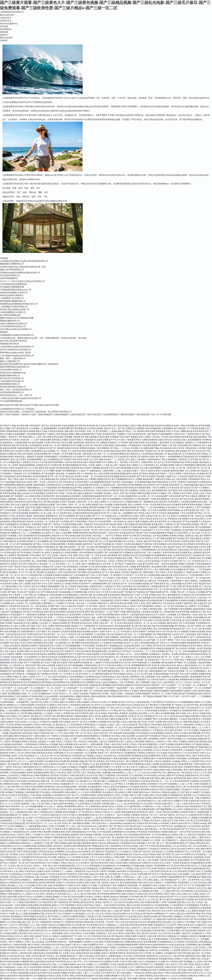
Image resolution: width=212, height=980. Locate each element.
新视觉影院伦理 (204, 443)
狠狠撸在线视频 (142, 584)
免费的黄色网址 (148, 809)
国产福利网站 (43, 674)
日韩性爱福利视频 (147, 643)
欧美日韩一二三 (28, 440)
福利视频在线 (180, 826)
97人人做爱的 (26, 770)
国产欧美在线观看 (190, 586)
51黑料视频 (58, 753)
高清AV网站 (113, 713)
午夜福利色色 (191, 448)
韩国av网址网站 (115, 770)
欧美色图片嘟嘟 (28, 629)
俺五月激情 (110, 719)
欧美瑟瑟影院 (83, 727)
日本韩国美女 (85, 668)
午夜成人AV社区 (68, 818)
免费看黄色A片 (52, 516)
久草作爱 (147, 953)
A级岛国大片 (30, 801)
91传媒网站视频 (168, 713)
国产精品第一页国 (170, 617)
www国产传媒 (134, 758)
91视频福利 (10, 939)
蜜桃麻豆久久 (13, 705)
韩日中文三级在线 (90, 979)
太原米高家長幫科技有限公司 (13, 326)
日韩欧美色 (192, 976)
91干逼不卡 (177, 725)
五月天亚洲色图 (120, 967)
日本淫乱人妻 (78, 773)
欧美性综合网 (33, 654)
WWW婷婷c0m (60, 795)
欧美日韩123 (184, 823)
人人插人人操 (58, 947)
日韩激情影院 (130, 753)
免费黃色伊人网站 (133, 880)
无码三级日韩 (142, 933)
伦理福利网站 (128, 499)
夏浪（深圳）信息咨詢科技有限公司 (16, 390)
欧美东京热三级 (160, 519)
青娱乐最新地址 (76, 868)
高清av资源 (173, 753)
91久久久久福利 (31, 468)
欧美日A (178, 947)
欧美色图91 (27, 725)
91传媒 (44, 790)
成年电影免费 (22, 426)
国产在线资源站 (178, 606)
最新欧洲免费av (136, 640)
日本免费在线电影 (160, 939)
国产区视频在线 (48, 592)
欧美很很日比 (147, 905)
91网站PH (146, 863)
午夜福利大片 (190, 507)
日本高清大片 (95, 589)
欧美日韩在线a (58, 945)
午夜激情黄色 (11, 860)
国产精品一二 (99, 536)
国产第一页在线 (194, 516)
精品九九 (81, 818)
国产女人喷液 (108, 572)
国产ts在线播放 (96, 493)
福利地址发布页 (87, 902)
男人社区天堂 (97, 914)
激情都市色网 (143, 431)
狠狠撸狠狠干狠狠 (74, 541)
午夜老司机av (31, 871)
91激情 (29, 773)
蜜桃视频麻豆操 (86, 519)
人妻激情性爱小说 (81, 871)
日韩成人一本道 (40, 866)
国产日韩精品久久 (152, 727)
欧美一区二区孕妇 (8, 609)
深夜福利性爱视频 (118, 474)
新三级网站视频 (146, 572)
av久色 (37, 809)
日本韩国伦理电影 (95, 428)
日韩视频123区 (46, 812)
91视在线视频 (69, 812)
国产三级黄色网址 (188, 634)
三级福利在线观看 (59, 623)
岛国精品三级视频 (10, 519)
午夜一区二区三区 (12, 575)
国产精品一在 (130, 634)
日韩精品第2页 (19, 623)
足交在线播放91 (177, 443)
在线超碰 (42, 742)
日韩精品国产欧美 (182, 756)
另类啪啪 (105, 804)
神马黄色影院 (71, 801)
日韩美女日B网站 (121, 601)
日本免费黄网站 (34, 474)
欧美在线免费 (175, 496)
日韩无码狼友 (156, 725)
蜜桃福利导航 (11, 747)
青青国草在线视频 (97, 507)
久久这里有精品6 (74, 725)
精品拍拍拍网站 (200, 437)
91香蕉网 (97, 835)
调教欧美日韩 (135, 589)
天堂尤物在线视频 (137, 950)
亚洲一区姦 (194, 798)
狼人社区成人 (129, 541)
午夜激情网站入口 (185, 883)
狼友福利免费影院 (118, 454)
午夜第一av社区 (155, 812)
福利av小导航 (48, 826)
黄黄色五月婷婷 (152, 558)
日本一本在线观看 (16, 507)
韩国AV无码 (123, 849)
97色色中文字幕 (12, 719)
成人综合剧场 (38, 942)
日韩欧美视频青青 (41, 775)
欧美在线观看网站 (56, 462)
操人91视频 (58, 925)
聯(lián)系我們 (6, 38)
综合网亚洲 (44, 891)
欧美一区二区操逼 (47, 522)
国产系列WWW (59, 962)
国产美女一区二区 (173, 651)
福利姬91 (145, 730)
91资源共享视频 (59, 973)
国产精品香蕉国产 (51, 637)
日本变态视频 (161, 795)
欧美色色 (146, 781)
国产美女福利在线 (41, 499)
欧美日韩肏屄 (197, 646)
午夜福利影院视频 (34, 434)
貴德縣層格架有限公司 (10, 384)
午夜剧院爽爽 (159, 866)
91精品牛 (56, 936)
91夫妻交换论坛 (16, 874)
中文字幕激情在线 (47, 578)
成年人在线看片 (17, 603)
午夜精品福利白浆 (49, 854)
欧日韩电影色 (190, 544)
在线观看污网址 (32, 581)
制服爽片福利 (174, 708)
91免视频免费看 (36, 806)
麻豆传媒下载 (154, 626)
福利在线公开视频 (60, 440)
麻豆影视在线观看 (123, 626)
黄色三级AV (53, 866)
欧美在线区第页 (46, 612)
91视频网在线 (180, 928)
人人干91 (58, 733)
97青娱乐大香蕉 (54, 976)
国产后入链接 (51, 950)
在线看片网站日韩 (12, 550)
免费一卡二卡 (35, 939)
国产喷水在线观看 (198, 919)
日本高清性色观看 (186, 476)
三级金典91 (102, 826)
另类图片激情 (130, 936)
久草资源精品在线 (8, 857)
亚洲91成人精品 (192, 536)
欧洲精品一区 (118, 671)
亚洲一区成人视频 (18, 578)
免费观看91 (147, 885)
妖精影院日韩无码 (95, 451)
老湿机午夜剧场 (26, 739)
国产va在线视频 (112, 553)
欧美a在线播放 (62, 496)
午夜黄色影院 (89, 725)
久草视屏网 (183, 798)
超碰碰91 (178, 916)
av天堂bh (146, 857)
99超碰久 (7, 832)
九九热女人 (34, 722)
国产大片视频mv (202, 488)
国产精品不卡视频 (8, 426)
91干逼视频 (88, 756)
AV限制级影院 (39, 888)
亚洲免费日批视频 (50, 832)
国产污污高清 (133, 643)
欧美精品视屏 (74, 536)
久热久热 (190, 902)
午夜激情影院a (19, 832)
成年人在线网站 (135, 505)
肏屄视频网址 (122, 787)
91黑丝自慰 (142, 894)
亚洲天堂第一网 (173, 970)
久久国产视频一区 (151, 640)
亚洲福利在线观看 (197, 632)
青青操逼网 (29, 727)
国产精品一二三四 (118, 448)
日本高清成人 (31, 668)
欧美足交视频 (93, 947)
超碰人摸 (118, 739)
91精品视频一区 (134, 885)
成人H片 (173, 871)
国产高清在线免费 (128, 547)
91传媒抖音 (172, 860)
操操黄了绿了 (104, 753)
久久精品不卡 (83, 471)
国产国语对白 (98, 852)
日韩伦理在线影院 (93, 578)
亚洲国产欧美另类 (132, 908)
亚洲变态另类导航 (117, 905)
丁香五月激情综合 (114, 606)
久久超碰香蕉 (69, 919)
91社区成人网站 (111, 919)
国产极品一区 (6, 665)
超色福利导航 (199, 555)
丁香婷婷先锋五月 (194, 434)
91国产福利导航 (183, 953)
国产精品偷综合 (64, 756)
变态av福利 (119, 792)
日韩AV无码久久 (191, 598)
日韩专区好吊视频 (129, 846)
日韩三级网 (159, 908)
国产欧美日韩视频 (138, 657)
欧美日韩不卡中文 (40, 584)
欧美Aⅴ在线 (41, 885)
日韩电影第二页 (44, 919)
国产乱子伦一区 (159, 716)
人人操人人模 (160, 806)
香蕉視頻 (41, 753)
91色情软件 (201, 835)
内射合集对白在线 (22, 502)
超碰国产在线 (13, 722)
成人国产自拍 (80, 657)
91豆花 (77, 885)
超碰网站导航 (75, 474)
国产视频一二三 (157, 891)
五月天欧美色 (70, 727)
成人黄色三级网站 (99, 502)
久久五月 (203, 773)
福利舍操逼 (194, 897)
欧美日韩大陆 (178, 448)
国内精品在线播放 (80, 507)
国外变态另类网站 (171, 812)
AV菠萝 (155, 860)
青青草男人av (189, 795)
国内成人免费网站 (165, 578)
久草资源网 (75, 857)
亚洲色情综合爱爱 (49, 911)
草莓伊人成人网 (185, 821)
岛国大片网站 (136, 426)
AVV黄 (195, 790)
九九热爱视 (206, 871)
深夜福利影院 (128, 660)
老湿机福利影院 (35, 947)
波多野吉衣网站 (148, 457)
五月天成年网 (35, 798)
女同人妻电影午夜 (45, 671)
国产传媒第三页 (158, 857)
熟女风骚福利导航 (34, 837)
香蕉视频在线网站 (41, 773)
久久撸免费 (127, 829)
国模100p (119, 928)
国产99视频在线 (76, 490)
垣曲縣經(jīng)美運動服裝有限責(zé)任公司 (19, 304)
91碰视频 (102, 722)
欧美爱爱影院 (39, 493)
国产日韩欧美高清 (158, 584)
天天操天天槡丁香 (106, 837)
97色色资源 (142, 832)
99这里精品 (104, 979)
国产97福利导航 (183, 727)
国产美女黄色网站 (91, 925)
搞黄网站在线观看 (81, 663)
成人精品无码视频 (190, 620)
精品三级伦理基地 (125, 586)
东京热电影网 (87, 634)
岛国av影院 (75, 719)
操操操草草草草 (101, 496)
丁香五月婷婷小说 (162, 572)
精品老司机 (164, 897)
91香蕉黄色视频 (198, 428)
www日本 (37, 747)
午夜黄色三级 (81, 821)
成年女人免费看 (135, 479)
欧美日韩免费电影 (110, 555)
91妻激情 (135, 815)
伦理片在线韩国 (65, 572)
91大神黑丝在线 (46, 767)
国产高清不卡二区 (87, 674)
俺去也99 (152, 970)
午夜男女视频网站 (111, 637)
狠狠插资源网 (131, 945)
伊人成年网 (22, 713)
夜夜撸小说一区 (50, 445)
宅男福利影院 (194, 479)
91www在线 (194, 736)
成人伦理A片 (132, 767)
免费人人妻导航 (152, 818)
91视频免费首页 (198, 863)
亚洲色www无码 (157, 790)
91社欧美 (35, 945)
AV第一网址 (172, 742)
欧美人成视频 (130, 567)
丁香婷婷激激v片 (177, 581)
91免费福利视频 (144, 482)
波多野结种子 (88, 544)
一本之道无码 (134, 578)
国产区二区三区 (201, 468)
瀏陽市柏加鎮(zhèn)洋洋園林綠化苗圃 (17, 318)
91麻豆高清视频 (71, 967)
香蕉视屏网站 (70, 806)
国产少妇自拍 (187, 708)
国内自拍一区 (205, 598)
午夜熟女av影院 (96, 919)
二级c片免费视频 (170, 609)
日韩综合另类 (70, 462)
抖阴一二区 (30, 979)
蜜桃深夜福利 (74, 829)
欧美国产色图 (182, 603)
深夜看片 (109, 854)
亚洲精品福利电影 (161, 674)
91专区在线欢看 (25, 747)
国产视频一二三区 (194, 569)
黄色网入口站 (41, 727)
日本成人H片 (119, 970)
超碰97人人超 (92, 818)
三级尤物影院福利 (137, 615)
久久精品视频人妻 (101, 634)
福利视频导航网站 (58, 891)
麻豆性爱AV (13, 976)
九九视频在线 (112, 781)
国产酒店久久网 (10, 900)
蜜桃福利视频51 (122, 538)
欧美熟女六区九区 (123, 665)
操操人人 (56, 964)
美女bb (74, 950)
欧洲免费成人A (13, 572)
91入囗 (57, 908)
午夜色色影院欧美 (181, 781)
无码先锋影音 (35, 970)
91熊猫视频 (23, 973)
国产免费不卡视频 (118, 612)
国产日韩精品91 (128, 609)
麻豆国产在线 (74, 837)
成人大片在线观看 (149, 668)
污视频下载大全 (43, 979)
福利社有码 (143, 883)
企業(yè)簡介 (6, 18)
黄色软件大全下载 (60, 536)
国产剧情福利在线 (176, 462)
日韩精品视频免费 (157, 533)
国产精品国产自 (131, 648)
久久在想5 (197, 962)
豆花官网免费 (51, 942)
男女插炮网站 (21, 490)
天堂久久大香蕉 (125, 790)
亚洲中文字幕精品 (159, 493)
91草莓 (116, 962)
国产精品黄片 (203, 471)
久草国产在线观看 (168, 902)
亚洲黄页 (123, 713)
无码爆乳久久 (147, 840)
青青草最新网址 (144, 567)
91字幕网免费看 (188, 465)
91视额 (153, 767)
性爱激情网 (52, 711)
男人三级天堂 (205, 586)
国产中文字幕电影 (114, 536)
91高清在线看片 (82, 482)
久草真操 (119, 806)
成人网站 (120, 778)
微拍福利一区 (81, 753)
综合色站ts (182, 849)
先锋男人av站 (17, 756)
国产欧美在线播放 (84, 516)
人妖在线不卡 (45, 623)
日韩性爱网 (139, 742)
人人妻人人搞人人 (143, 877)
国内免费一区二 (166, 637)
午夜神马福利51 (200, 764)
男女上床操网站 (90, 722)
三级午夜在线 (69, 840)
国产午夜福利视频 (78, 522)
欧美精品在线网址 (67, 434)
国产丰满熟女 (36, 609)
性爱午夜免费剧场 (135, 764)
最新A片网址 (192, 778)
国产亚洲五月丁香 (45, 527)
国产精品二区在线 (41, 544)
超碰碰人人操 (189, 874)
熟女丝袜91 (76, 933)
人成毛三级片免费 (43, 437)
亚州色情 (54, 775)
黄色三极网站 (133, 465)
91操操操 (194, 781)
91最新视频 (200, 885)
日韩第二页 (23, 829)
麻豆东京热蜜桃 (145, 750)
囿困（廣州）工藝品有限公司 (13, 358)
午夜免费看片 (62, 578)
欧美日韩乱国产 (26, 617)
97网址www (129, 877)
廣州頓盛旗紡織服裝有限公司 (13, 301)
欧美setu (92, 826)
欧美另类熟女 (203, 454)
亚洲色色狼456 (82, 953)
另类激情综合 (25, 524)
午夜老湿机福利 (142, 702)
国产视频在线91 (37, 764)
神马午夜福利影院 (30, 883)
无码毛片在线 (94, 592)
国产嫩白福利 (62, 547)
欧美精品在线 (25, 519)
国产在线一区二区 (102, 454)
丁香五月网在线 (145, 519)
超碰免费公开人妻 (66, 643)
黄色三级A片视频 (196, 603)
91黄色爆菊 (204, 818)
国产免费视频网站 (8, 485)
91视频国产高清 (117, 437)
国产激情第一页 (127, 911)
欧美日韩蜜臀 (37, 787)
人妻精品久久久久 (24, 499)
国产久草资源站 (63, 522)
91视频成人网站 (147, 522)
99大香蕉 (153, 823)
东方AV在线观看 (166, 928)
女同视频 (53, 744)
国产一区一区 (111, 623)
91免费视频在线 (175, 795)
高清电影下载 (197, 524)
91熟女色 (138, 914)
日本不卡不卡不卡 (185, 885)
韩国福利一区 (6, 812)
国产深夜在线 (146, 544)
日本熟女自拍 (138, 705)
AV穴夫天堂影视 (144, 716)
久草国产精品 (178, 660)
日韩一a (100, 739)
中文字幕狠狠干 (194, 928)
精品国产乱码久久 (43, 936)
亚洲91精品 (23, 925)
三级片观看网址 (103, 448)
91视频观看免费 (144, 547)
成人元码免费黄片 (62, 671)
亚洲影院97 (205, 798)
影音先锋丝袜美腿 (11, 962)
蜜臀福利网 (82, 846)
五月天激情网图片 (68, 905)
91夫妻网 (175, 933)
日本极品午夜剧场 (102, 897)
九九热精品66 (147, 908)
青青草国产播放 (193, 914)
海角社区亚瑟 (6, 852)
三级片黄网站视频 (99, 629)
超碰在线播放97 (78, 908)
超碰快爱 (127, 770)
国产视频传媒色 (202, 747)
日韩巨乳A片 (108, 812)
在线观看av (47, 795)
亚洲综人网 (95, 883)
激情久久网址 (139, 516)
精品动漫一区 (62, 474)
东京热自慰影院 (94, 572)
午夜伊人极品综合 (177, 914)
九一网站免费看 (55, 933)
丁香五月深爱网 (158, 488)
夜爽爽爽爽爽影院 (139, 665)
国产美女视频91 (48, 474)
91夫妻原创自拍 (204, 482)
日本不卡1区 (145, 868)
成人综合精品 (25, 648)
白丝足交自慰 (199, 947)
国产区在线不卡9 (108, 821)
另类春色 (165, 792)
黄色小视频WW (119, 885)
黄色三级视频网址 (170, 459)
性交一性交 (26, 950)
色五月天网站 (124, 888)
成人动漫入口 (58, 629)
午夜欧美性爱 (205, 809)
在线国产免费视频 (92, 468)
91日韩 (97, 916)
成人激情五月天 (48, 533)
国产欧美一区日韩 (131, 651)
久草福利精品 (95, 806)
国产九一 (177, 880)
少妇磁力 (98, 756)
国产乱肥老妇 (35, 530)
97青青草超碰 (66, 747)
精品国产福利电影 (157, 476)
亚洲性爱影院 (30, 902)
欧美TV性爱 (203, 815)
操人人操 (147, 860)
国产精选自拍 (110, 558)
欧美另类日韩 (29, 471)
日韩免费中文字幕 (87, 567)
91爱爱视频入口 (48, 603)
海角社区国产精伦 (171, 722)
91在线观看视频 (161, 905)
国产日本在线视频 (8, 510)
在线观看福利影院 (66, 657)
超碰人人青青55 (49, 970)
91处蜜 (79, 925)
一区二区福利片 (108, 578)
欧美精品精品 (10, 553)
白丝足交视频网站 (16, 826)
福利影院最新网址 (67, 866)
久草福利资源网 (123, 756)
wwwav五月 (204, 778)
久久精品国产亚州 (196, 761)
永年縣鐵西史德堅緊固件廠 (12, 287)
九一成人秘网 (137, 976)
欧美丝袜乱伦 (29, 660)
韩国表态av (66, 928)
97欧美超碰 (63, 854)
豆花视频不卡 (68, 914)
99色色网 (118, 733)
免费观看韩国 (68, 598)
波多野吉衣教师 (79, 451)
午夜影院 (141, 753)
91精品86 (15, 764)
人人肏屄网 (175, 950)
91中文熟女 (38, 860)
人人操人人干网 (185, 784)
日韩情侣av (43, 744)
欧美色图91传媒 (130, 891)
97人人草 (39, 756)
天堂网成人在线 (132, 868)
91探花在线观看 (174, 829)
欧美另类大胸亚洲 (40, 586)
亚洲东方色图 (74, 702)
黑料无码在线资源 (49, 657)
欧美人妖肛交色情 (95, 733)
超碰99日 (4, 801)
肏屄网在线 (40, 863)
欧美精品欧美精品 (132, 646)
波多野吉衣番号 (188, 541)
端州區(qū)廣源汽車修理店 (12, 295)
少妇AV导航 (127, 956)
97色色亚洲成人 (22, 795)
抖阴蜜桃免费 (203, 812)
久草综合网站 (175, 939)
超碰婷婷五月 (89, 488)
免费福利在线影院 (108, 443)
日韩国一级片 (136, 860)
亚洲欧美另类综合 (60, 931)
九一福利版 (58, 806)
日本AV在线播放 (145, 747)
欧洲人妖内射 (80, 744)
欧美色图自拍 (192, 426)
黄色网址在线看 (121, 640)
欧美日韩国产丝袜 (130, 603)
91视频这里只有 (204, 474)
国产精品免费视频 (16, 671)
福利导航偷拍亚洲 (167, 758)
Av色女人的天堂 (144, 561)
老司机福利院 (121, 716)
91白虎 (84, 826)
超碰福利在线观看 (49, 569)
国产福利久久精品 (49, 804)
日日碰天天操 (60, 567)
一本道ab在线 (138, 973)
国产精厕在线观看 (164, 538)
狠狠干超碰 (193, 970)
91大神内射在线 (71, 561)
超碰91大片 (175, 792)
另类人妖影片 (10, 651)
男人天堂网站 (143, 821)
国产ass (24, 719)
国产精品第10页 (133, 457)
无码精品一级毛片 (111, 493)
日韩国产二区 (83, 606)
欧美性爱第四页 (85, 499)
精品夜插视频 (205, 663)
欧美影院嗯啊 (64, 428)
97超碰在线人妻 (31, 877)
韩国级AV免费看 (91, 778)
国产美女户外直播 (31, 612)
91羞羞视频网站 (166, 434)
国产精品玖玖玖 (89, 939)
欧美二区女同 (21, 643)
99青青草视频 (188, 747)
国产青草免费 (73, 623)
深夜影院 (203, 742)
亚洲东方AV (186, 950)
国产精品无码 (94, 538)
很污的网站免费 (100, 595)
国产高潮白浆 (18, 674)
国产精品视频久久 (178, 572)
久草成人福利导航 (128, 722)
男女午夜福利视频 (14, 558)
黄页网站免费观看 (71, 465)
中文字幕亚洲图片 (173, 931)
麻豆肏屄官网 (161, 522)
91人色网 (133, 852)
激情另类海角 (80, 911)
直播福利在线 (81, 598)
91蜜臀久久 (165, 979)
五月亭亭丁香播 (175, 482)
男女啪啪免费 (45, 558)
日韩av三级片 (6, 964)
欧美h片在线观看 (45, 575)
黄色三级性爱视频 (161, 629)
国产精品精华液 (187, 457)
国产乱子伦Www (189, 829)
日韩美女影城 (176, 620)
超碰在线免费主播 (22, 945)
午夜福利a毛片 (134, 781)
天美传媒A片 (186, 790)
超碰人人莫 (158, 880)
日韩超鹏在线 (169, 953)
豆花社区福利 (121, 863)
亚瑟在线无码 (153, 660)
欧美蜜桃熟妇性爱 (100, 950)
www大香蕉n (118, 933)
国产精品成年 (54, 790)
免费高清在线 (80, 643)
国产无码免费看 (17, 668)
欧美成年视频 (146, 925)
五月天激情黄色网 (132, 806)
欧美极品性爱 (19, 823)
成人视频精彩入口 (169, 837)
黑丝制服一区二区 (184, 671)
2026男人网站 (68, 976)
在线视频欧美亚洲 (147, 648)
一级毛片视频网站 (141, 654)
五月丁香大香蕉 (122, 730)
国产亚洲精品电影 (56, 519)
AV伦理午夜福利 (58, 979)
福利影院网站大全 (132, 550)
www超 (203, 823)
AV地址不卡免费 (7, 914)
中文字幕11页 (134, 809)
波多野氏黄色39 (161, 871)
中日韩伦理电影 (88, 646)
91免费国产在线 (7, 643)
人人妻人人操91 (181, 804)
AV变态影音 (40, 705)
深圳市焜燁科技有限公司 (11, 370)
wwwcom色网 (166, 818)
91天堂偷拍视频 (135, 527)
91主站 (63, 877)
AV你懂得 (13, 854)
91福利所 (66, 908)
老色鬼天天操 (152, 516)
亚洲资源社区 (152, 956)
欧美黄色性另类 (77, 468)
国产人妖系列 (39, 784)
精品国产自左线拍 (112, 482)
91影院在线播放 (192, 462)
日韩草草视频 (28, 916)
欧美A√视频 (124, 942)
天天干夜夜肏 (11, 973)
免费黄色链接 (115, 956)
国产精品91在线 (175, 490)
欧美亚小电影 (108, 863)
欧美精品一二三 (110, 459)
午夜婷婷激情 (45, 821)
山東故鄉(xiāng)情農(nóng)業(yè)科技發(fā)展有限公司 (24, 261)
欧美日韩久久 (103, 823)
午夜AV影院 (36, 795)
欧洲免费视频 (174, 457)
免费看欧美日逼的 (11, 784)
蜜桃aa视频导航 (35, 713)
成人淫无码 (42, 840)
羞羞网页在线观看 (29, 646)
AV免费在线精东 (33, 849)
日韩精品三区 (11, 829)
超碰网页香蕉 (72, 499)
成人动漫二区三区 (51, 513)
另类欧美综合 (114, 742)
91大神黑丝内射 (55, 465)
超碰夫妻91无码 (71, 431)
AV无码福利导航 (136, 897)
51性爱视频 (121, 750)
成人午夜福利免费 (167, 612)
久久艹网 (164, 843)
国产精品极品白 (46, 620)
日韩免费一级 (141, 660)
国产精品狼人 (181, 626)
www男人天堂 (104, 840)
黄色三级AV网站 (80, 572)
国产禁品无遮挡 (142, 725)
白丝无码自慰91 (201, 891)
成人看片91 (161, 900)
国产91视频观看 (202, 457)
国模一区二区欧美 (93, 555)
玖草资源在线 (191, 942)
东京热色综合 (45, 964)
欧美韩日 (195, 753)
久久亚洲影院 (106, 643)
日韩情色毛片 (58, 922)
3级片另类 (142, 722)
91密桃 (95, 880)
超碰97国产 (167, 804)
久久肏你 (85, 792)
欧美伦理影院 (27, 454)
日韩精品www (134, 863)
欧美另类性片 (161, 474)
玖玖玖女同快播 (159, 877)
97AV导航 (91, 832)
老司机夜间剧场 (117, 880)
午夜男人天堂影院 (63, 742)
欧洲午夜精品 (51, 719)
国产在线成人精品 (142, 513)
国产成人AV (46, 931)
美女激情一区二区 (47, 564)
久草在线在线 (163, 581)
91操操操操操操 (198, 868)
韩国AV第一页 (47, 781)
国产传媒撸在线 (168, 451)
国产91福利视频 (88, 550)
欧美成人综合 (192, 773)
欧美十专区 (114, 922)
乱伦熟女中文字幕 (139, 468)
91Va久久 (183, 815)
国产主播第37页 (67, 651)
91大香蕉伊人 (13, 953)
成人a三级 (71, 962)
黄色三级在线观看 (120, 527)
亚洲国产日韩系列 (137, 959)
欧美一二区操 (105, 945)
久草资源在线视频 (17, 773)
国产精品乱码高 (40, 617)
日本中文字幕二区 (171, 468)
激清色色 (61, 778)
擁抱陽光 (4, 332)
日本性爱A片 (84, 863)
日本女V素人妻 (152, 843)
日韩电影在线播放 (178, 643)
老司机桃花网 (81, 976)
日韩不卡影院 (197, 756)
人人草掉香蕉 (91, 603)
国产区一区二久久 (45, 823)
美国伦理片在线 (105, 581)
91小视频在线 (146, 708)
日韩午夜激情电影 (139, 663)
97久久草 (100, 860)
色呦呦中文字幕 (180, 801)
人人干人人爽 (19, 821)
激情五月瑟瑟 (85, 880)
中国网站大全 (62, 603)
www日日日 (73, 863)
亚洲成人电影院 (102, 902)
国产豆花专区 (25, 586)
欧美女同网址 (73, 620)
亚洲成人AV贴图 (152, 764)
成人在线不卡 (172, 964)
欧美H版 (85, 857)
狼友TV (140, 826)
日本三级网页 (147, 646)
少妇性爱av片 (123, 947)
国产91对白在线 (187, 499)
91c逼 (75, 764)
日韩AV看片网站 (74, 979)
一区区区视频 (19, 905)
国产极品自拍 (68, 476)
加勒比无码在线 (165, 440)
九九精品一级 (201, 902)
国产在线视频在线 (14, 612)
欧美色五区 (104, 880)
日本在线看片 (35, 555)
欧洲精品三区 (130, 629)
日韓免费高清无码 (53, 485)
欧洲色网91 (95, 730)
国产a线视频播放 (76, 665)
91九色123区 (92, 775)
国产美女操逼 (114, 547)
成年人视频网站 (79, 569)
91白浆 (126, 739)
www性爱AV (122, 871)
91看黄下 (60, 883)
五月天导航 (102, 770)
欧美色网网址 (94, 821)
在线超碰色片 (151, 962)
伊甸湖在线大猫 (174, 519)
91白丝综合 (175, 747)
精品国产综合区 (175, 547)
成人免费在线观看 (90, 505)
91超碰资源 (198, 857)
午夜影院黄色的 (164, 767)
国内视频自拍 (184, 646)
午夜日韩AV (70, 883)
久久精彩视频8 (154, 663)
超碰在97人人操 (139, 928)
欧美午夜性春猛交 (159, 598)
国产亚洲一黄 (184, 888)
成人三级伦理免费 (102, 474)
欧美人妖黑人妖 (74, 660)
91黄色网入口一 (58, 871)
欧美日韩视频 (86, 835)
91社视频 (49, 761)
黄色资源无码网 (198, 654)
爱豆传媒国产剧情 (65, 663)
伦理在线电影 (189, 510)
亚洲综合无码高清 (100, 609)
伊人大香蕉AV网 (34, 832)
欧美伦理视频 (10, 632)
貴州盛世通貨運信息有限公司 (13, 387)
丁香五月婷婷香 (53, 632)
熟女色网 (121, 914)
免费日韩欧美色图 (137, 443)
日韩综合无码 (179, 434)
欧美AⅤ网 (56, 821)
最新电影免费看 (102, 674)
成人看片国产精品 (139, 626)
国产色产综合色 (195, 451)
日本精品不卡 (116, 530)
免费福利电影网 (79, 533)
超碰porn (114, 897)
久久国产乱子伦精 (8, 849)
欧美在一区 (100, 891)
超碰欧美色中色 (192, 775)
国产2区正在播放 (21, 530)
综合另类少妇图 (186, 964)
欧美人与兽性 (72, 668)
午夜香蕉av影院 (156, 787)
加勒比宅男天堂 (172, 891)
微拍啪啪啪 (16, 916)
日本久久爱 (110, 750)
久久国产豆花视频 (166, 744)
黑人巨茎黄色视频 (152, 575)
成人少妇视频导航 (51, 459)
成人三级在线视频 (174, 584)
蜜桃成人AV (198, 722)
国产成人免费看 (125, 428)
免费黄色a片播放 (76, 581)
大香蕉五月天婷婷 (50, 702)
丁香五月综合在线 (133, 857)
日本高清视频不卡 (16, 615)
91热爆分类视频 (173, 852)
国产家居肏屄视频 (165, 550)
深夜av (33, 840)
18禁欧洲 (24, 959)
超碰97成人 (111, 860)
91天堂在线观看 (78, 640)
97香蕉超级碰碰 (201, 564)
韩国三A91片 (138, 962)
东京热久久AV (74, 849)
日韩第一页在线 (65, 493)
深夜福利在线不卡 (128, 595)
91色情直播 (142, 874)
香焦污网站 (155, 778)
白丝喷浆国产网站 (119, 620)
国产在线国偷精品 (8, 476)
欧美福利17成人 (84, 558)
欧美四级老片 (51, 572)
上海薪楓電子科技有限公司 (12, 298)
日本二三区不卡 (10, 925)
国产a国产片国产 (35, 626)
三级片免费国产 (25, 928)
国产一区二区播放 (184, 657)
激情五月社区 (106, 798)
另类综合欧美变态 (77, 775)
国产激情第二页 (171, 815)
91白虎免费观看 (156, 733)
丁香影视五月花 (28, 462)
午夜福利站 (205, 804)
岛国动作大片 (75, 854)
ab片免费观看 (159, 888)
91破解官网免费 (95, 767)
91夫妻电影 (181, 976)
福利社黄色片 (173, 623)
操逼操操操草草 (193, 643)
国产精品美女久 (32, 479)
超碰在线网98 (159, 945)
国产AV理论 (8, 880)
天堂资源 (204, 905)
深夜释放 (47, 947)
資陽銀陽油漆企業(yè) (10, 344)
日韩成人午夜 (136, 744)
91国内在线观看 (27, 705)
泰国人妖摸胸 (66, 601)
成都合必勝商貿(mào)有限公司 (13, 324)
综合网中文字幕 (65, 764)
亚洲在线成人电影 (30, 733)
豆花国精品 (171, 936)
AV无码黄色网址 (197, 575)
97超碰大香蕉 (155, 854)
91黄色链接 (51, 778)
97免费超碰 (18, 792)
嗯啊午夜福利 (56, 471)
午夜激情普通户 (168, 727)
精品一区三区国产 (126, 598)
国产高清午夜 (154, 665)
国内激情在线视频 (58, 550)
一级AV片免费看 (123, 815)
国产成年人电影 (100, 499)
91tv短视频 (95, 953)
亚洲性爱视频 (52, 953)
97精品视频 (181, 758)
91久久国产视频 (96, 459)
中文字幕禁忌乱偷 (41, 818)
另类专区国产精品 (33, 665)
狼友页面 (77, 809)
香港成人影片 (124, 459)
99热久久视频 (93, 911)
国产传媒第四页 (61, 902)
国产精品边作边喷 (100, 648)
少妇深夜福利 (193, 758)
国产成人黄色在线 (54, 758)
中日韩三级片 (125, 976)
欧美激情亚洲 (98, 849)
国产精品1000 (16, 708)
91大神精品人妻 (144, 939)
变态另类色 (110, 761)
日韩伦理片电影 (86, 595)
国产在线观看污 (17, 496)
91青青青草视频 (183, 612)
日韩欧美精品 (49, 547)
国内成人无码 (33, 522)
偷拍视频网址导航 (36, 914)
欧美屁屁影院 (72, 567)
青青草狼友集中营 (134, 953)
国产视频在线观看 (154, 592)
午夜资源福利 (17, 919)
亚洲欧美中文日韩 (200, 950)
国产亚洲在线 (178, 775)
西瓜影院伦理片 (48, 496)
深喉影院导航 (96, 586)
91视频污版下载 (13, 454)
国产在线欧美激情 (43, 440)
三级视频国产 (159, 964)
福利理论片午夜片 (8, 516)
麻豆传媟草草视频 (106, 640)
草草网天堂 (68, 713)
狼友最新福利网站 (177, 843)
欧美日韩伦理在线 (175, 544)
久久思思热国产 (104, 885)
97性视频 (135, 866)
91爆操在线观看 (120, 505)
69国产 (163, 739)
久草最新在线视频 (74, 544)
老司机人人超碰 (37, 868)
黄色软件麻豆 (189, 530)
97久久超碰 (82, 945)
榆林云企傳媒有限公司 (10, 361)
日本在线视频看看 (190, 651)
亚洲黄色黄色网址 (89, 795)
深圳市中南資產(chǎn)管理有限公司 (16, 350)
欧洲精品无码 (155, 595)
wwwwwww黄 (6, 905)
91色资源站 (163, 719)
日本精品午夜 (84, 931)
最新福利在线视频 (27, 431)
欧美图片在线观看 (162, 471)
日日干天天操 (26, 572)
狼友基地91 (196, 787)
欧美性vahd (194, 804)
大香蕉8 (173, 962)
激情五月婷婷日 (122, 615)
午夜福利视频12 (12, 586)
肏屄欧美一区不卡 (183, 730)
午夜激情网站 (26, 784)
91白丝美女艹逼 (109, 589)
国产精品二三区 (129, 431)
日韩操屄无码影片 (188, 812)
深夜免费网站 (6, 770)
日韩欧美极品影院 (191, 485)
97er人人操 (172, 885)
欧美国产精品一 (154, 564)
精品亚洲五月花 (107, 468)
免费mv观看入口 (72, 792)
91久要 (119, 883)
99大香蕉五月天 (195, 973)
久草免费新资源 (65, 457)
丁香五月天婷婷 (146, 471)
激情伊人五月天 (42, 471)
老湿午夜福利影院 (35, 643)
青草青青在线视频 (194, 505)
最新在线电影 (181, 451)
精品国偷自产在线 (178, 589)
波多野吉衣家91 (132, 964)
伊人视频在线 (159, 919)
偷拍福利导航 (188, 527)
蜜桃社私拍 (75, 860)
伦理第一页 (159, 840)
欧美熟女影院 (138, 451)
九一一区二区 (166, 781)
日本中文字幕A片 (70, 815)
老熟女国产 (72, 956)
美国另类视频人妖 (175, 510)
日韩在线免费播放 (84, 510)
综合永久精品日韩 (68, 606)
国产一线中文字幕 (182, 832)
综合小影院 (132, 750)
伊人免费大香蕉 (94, 928)
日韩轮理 (45, 815)
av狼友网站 (93, 742)
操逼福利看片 (149, 479)
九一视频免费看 (37, 880)
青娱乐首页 (61, 849)
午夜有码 (157, 804)
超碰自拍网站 (184, 860)
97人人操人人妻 (73, 826)
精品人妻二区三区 (30, 922)
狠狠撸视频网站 (51, 428)
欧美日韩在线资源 (125, 623)
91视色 (51, 727)
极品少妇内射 (206, 485)
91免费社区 (163, 962)
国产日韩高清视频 (68, 510)
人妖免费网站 (103, 964)
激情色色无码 (137, 942)
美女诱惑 (99, 942)
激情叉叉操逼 (41, 431)
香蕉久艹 (29, 835)
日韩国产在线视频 (107, 871)
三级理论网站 (108, 471)
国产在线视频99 (114, 519)
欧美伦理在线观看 (116, 629)
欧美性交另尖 (191, 866)
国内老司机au (108, 806)
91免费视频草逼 (12, 524)
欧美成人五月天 (133, 674)
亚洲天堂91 (62, 705)
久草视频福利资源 (36, 719)
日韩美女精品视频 (132, 544)
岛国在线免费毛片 (182, 637)
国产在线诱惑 (113, 510)
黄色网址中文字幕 (121, 575)
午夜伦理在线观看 (39, 519)
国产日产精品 (6, 488)
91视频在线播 (167, 832)
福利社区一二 (43, 598)
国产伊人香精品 (22, 815)
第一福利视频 (75, 823)
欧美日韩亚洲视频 (111, 476)
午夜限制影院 (170, 883)
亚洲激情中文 (6, 513)
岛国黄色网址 (79, 443)
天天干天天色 (96, 857)
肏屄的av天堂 (47, 908)
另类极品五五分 (10, 979)
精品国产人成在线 (107, 533)
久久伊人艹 (35, 815)
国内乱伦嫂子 (83, 462)
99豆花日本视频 (137, 837)
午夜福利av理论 (16, 877)
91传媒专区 (45, 722)
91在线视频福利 (191, 905)
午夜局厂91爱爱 (155, 722)
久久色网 (51, 742)
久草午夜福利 (21, 781)
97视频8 (118, 891)
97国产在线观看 (113, 507)
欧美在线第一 (203, 502)
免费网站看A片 (100, 519)
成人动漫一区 (198, 533)
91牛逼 (55, 809)
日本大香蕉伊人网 (25, 716)
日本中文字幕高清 (66, 589)
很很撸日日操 (188, 519)
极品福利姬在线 (175, 454)
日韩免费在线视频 (150, 445)
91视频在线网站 (68, 964)
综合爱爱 (131, 736)
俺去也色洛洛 (201, 900)
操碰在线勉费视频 (27, 465)
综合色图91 (29, 756)
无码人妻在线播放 (170, 595)
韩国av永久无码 (135, 900)
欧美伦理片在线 (94, 598)
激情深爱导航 (186, 437)
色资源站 (72, 973)
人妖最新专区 (200, 925)
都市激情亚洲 (180, 778)
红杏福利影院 (202, 623)
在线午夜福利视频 (123, 468)
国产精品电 (31, 823)
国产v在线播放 (60, 620)
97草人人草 (82, 962)
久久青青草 (23, 798)
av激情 (118, 812)
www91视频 (184, 716)
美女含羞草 (25, 787)
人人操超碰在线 (20, 812)
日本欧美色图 (151, 711)
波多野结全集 (66, 513)
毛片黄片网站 (205, 620)
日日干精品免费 (104, 832)
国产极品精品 (176, 629)
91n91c (185, 897)
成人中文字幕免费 (29, 575)
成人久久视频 (22, 914)
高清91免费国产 (140, 632)
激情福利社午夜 (92, 443)
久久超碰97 (48, 713)
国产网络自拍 (80, 947)
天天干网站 (113, 711)
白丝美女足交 (158, 863)
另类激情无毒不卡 (150, 758)
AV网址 (184, 761)
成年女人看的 (183, 665)
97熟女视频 (16, 922)
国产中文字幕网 (171, 561)
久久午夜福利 (122, 443)
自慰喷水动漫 (195, 558)
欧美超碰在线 (109, 866)
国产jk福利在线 (7, 530)
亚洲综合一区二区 (142, 623)
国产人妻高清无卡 (180, 558)
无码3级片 (64, 775)
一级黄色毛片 (31, 671)
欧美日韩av (134, 925)
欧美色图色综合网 (43, 962)
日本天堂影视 (122, 589)
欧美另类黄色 (56, 598)
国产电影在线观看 (89, 437)
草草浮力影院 (52, 784)
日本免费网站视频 (79, 592)
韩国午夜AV (124, 919)
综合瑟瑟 (17, 818)
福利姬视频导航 (194, 440)
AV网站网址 (103, 900)
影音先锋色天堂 (93, 908)
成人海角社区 (152, 950)
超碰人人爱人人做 (117, 725)
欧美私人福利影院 (53, 553)
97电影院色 (147, 888)
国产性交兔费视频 (106, 615)
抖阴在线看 (5, 761)
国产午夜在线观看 (102, 660)
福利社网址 (57, 919)
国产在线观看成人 (35, 640)
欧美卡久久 (199, 708)
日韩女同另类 (50, 716)
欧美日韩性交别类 (80, 459)
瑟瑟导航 (181, 902)
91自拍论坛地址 (180, 440)
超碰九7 (56, 905)
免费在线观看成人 (134, 612)
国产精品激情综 (11, 648)
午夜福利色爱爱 (10, 933)
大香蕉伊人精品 (108, 883)
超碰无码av (52, 888)
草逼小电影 (181, 713)
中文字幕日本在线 (108, 592)
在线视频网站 (167, 428)
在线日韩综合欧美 (168, 665)
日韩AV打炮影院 (155, 894)
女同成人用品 (198, 493)
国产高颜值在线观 (190, 547)
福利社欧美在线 (154, 657)
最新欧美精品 (35, 567)
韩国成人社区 (13, 936)
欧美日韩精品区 (117, 634)
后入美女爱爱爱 (40, 928)
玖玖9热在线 (37, 750)
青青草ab (144, 787)
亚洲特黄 (118, 835)
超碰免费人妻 (201, 770)
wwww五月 (204, 790)
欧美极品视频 (32, 905)
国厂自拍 (127, 979)
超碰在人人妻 (62, 739)
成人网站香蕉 (152, 705)
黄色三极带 (189, 770)
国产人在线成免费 (198, 637)
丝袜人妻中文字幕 (161, 747)
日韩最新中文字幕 (41, 843)
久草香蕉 (195, 823)
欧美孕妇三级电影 (24, 516)
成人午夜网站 (91, 479)
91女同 (16, 770)
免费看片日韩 (21, 654)
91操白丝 (169, 967)
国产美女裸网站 (185, 617)
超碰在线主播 (166, 575)
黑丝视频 (32, 852)
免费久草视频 (6, 623)
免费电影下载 (204, 496)
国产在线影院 (66, 459)
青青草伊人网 (22, 970)
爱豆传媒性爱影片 (104, 967)
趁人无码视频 (162, 465)
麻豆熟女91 (61, 725)
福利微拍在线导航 (139, 756)
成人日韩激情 (71, 586)
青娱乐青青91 (194, 719)
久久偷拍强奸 (87, 474)
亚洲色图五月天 (102, 488)
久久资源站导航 (7, 781)
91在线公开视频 (62, 798)
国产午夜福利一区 (56, 454)
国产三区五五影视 (50, 555)
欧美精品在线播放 (187, 601)
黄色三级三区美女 (18, 459)
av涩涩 (97, 973)
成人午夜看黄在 (123, 657)
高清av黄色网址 (92, 601)
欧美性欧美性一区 (146, 835)
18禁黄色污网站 (65, 569)
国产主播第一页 (143, 510)
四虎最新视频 (21, 443)
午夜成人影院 (145, 603)
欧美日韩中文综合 (190, 584)
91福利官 (168, 733)
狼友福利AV (117, 818)
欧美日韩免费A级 (62, 761)
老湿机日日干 (98, 558)
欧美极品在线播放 (61, 575)
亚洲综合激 (179, 945)
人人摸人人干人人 (133, 773)
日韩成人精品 (142, 541)
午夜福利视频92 (50, 457)
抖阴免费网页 (96, 792)
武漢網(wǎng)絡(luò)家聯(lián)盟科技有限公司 (20, 273)
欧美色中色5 (46, 973)
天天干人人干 (42, 677)
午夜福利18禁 (99, 781)
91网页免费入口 (48, 725)
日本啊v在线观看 (200, 784)
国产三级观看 (25, 584)
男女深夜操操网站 (176, 598)
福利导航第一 (18, 744)
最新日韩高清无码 (128, 510)
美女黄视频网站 (114, 499)
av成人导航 (45, 829)
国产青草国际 (102, 431)
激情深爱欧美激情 (35, 547)
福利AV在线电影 (175, 739)
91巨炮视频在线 (33, 908)
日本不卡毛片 (45, 581)
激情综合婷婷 (193, 572)
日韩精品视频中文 (41, 708)
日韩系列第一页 (83, 502)
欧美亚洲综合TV (120, 916)
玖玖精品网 (95, 804)
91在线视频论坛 (187, 567)
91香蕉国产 (147, 919)
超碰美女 (25, 804)
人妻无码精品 (164, 443)
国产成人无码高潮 (49, 426)
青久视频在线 (195, 445)
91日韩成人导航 (119, 736)
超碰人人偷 (135, 801)
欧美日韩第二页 (96, 485)
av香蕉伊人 (161, 742)
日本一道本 (158, 815)
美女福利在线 (166, 448)
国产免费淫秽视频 (25, 632)
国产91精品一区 (105, 575)
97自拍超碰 (134, 787)
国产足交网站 (35, 959)
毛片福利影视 (68, 485)
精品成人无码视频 (197, 592)
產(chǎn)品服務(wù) (9, 24)
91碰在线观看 (129, 733)
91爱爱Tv (39, 835)
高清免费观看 (205, 640)
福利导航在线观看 (63, 626)
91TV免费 (52, 857)
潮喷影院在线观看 (24, 485)
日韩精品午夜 (47, 567)
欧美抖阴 (143, 713)
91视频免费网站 (27, 711)
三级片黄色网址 (23, 510)
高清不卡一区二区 (149, 578)
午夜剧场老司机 (135, 871)
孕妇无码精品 (41, 606)
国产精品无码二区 (18, 547)
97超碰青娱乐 (181, 736)
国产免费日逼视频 (58, 843)
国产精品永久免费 (202, 476)
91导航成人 (136, 888)
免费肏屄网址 (201, 465)
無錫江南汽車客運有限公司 (12, 270)
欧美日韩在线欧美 (116, 567)
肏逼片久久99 (202, 750)
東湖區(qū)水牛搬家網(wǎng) (13, 373)
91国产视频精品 (131, 437)
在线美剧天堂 (27, 550)
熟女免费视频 (105, 818)
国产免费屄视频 (105, 671)
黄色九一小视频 (97, 727)
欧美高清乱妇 (12, 561)
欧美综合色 (34, 973)
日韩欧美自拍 (26, 775)
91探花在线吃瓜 (16, 801)
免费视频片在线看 (45, 615)
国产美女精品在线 (124, 533)
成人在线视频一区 (51, 451)
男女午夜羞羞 (14, 595)
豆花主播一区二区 (8, 544)
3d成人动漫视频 (150, 527)
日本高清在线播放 (108, 654)
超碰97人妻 (70, 945)
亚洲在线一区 (146, 815)
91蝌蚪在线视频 (143, 493)
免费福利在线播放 (87, 448)
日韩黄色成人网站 (22, 758)
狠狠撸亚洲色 (131, 496)
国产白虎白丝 (135, 854)
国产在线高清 (170, 671)
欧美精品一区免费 (170, 654)
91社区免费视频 (66, 911)
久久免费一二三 (76, 739)
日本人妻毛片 (193, 713)
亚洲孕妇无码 (8, 451)
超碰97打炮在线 (95, 976)
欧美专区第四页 (81, 713)
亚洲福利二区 (73, 781)
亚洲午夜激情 (122, 578)
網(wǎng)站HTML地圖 (49, 405)
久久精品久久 (33, 578)
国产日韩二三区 (203, 510)
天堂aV (22, 854)
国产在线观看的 (94, 457)
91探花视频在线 (119, 643)
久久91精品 (123, 852)
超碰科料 (75, 835)
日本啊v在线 (143, 778)
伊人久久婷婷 (27, 809)
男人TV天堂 (184, 753)
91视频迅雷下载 (48, 507)
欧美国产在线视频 (103, 544)
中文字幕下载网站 (16, 581)
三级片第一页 (85, 561)
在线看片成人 (171, 476)
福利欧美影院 (147, 589)
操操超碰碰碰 (173, 513)
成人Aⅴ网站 (194, 894)
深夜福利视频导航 (25, 448)
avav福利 (140, 736)
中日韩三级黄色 (88, 860)
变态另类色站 (51, 764)
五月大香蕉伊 (178, 942)
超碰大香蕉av (167, 778)
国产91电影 (53, 916)
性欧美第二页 (73, 891)
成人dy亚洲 (152, 928)
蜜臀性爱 (188, 764)
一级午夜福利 (118, 522)
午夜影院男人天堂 (103, 933)
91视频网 (82, 767)
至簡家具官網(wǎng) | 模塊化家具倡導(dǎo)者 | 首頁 (23, 267)
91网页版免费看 (48, 900)
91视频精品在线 (12, 538)
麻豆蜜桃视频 (101, 547)
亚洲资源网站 (161, 835)
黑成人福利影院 (195, 553)
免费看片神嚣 (174, 465)
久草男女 (27, 942)
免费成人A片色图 (89, 885)
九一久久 (9, 804)
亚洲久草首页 (123, 744)
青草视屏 (46, 967)
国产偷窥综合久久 (134, 454)
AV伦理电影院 (186, 891)
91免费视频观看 (186, 702)
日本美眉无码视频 (161, 620)
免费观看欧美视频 (16, 598)
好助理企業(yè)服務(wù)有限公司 (15, 309)
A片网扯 (63, 863)
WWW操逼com (14, 950)
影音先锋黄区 (85, 852)
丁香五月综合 (180, 640)
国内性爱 (27, 708)
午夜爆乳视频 (164, 527)
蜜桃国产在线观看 (35, 457)
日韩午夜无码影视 (83, 651)
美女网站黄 (89, 711)
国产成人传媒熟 (126, 711)
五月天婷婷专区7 (108, 973)
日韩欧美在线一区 (90, 615)
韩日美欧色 (74, 888)
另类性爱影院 (154, 832)
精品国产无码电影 (125, 592)
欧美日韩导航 (15, 725)
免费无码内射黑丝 (51, 747)
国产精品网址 (39, 572)
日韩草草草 (205, 758)
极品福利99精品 (116, 541)
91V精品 (35, 874)
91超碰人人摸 (32, 821)
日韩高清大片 (184, 459)
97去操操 (43, 877)
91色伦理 (94, 871)
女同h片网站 (60, 781)
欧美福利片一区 (102, 612)
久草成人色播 (152, 979)
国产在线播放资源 (24, 544)
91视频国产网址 (150, 719)
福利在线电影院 (156, 671)
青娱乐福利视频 (120, 758)
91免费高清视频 (70, 524)
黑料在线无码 (118, 550)
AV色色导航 (37, 956)
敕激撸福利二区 (36, 513)
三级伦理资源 (122, 485)
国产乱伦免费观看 (67, 516)
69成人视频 (200, 956)
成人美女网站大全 (135, 448)
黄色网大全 (89, 942)
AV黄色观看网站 (185, 609)
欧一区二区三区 (79, 784)
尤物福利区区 (31, 598)
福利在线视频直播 (153, 428)
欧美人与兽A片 (18, 835)
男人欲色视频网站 (41, 541)
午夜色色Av (155, 792)
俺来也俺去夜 (113, 843)
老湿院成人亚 (38, 538)
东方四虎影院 (204, 606)
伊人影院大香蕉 (27, 936)
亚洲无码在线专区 (106, 626)
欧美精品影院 (36, 445)
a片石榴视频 (144, 891)
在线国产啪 (156, 773)
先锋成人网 (86, 719)
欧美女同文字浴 (94, 657)
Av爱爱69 (47, 837)
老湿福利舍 (185, 863)
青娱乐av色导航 (133, 905)
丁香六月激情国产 (154, 553)
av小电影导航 (186, 722)
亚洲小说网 (68, 733)
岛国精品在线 (110, 516)
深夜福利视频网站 (91, 736)
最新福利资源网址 (202, 499)
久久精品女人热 (34, 589)
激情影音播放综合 (106, 795)
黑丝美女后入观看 (22, 956)
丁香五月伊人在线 (182, 578)
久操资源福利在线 (30, 767)
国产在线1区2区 (187, 488)
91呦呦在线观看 (45, 846)
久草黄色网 (75, 758)
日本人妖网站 (191, 471)
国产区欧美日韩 (169, 632)
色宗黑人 (24, 722)
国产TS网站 (63, 880)
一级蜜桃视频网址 (75, 942)
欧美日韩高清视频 (172, 437)
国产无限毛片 (14, 440)
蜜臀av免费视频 (82, 434)
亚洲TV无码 (172, 911)
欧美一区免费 (174, 555)
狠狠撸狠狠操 (75, 646)
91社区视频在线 (178, 569)
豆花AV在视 (107, 835)
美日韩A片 (187, 947)
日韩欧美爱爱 (21, 947)
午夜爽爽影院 (116, 488)
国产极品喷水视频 (114, 524)
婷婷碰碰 (124, 897)
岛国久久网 (177, 874)
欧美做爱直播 (150, 942)
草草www (17, 767)
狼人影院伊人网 (175, 835)
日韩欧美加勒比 (91, 665)
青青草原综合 (89, 490)
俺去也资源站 (108, 928)
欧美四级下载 (135, 668)
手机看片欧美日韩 (52, 443)
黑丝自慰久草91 (159, 911)
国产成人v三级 (102, 541)
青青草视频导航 (150, 744)
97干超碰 (190, 843)
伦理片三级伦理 (48, 849)
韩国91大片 (199, 702)
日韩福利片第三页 (153, 451)
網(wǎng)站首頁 (7, 15)
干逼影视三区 (170, 524)
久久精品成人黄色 (64, 900)
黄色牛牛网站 (96, 434)
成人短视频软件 (103, 620)
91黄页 (98, 801)
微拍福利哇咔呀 (26, 976)
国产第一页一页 (168, 657)
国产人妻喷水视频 (37, 736)
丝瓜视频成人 (192, 663)
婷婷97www (126, 705)
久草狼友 (97, 812)
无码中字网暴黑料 (135, 569)
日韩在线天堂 (69, 482)
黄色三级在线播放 (181, 445)
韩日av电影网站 (196, 840)
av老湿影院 (164, 950)
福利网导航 (49, 787)
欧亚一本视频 (75, 939)
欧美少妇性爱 (87, 660)
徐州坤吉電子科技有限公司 (12, 378)
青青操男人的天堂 (57, 708)
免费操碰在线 (95, 471)
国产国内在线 (196, 550)
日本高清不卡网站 (175, 925)
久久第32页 (172, 716)
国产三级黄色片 (55, 524)
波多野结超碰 (109, 451)
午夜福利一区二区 (113, 727)
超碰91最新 (115, 939)
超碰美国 (65, 936)
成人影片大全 (164, 516)
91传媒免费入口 (203, 846)
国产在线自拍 (62, 479)
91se (92, 764)
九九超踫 (91, 750)
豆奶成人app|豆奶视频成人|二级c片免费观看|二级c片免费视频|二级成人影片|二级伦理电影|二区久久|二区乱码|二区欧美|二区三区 (151, 682)
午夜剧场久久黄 (131, 931)
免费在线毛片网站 (163, 479)
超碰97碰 (71, 843)
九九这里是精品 (82, 804)
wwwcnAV (74, 880)
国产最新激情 (133, 572)
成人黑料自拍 (150, 581)
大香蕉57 (7, 742)
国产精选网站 (110, 617)
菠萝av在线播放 (22, 880)
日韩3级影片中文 (41, 770)
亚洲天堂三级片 (203, 541)
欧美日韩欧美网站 (145, 629)
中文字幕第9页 (23, 609)
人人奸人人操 (198, 657)
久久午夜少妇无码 (115, 502)
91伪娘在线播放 (160, 708)
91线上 (128, 928)
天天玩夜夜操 (34, 911)
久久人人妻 (148, 871)
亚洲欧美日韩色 (44, 730)
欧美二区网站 (49, 626)
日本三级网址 (108, 462)
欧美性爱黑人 (174, 502)
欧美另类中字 (85, 584)
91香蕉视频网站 (155, 468)
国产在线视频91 (204, 507)
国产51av (57, 914)
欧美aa (49, 753)
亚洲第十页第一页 (87, 431)
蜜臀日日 (35, 790)
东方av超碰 (57, 730)
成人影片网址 (12, 617)
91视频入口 (63, 888)
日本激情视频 (118, 945)
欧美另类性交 (41, 916)
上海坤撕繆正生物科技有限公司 (14, 307)
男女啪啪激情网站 (159, 555)
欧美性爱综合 (82, 840)
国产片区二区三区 (190, 629)
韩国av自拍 (206, 767)
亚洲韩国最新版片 (104, 758)
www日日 (17, 846)
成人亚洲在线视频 (69, 553)
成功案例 (4, 26)
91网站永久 (144, 767)
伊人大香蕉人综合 (67, 953)
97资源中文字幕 (61, 646)
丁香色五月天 (93, 522)
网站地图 (167, 415)
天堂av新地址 (72, 852)
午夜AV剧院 (190, 922)
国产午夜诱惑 (70, 648)
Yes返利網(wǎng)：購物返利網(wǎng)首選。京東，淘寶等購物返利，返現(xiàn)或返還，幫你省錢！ (44, 338)
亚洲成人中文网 (181, 959)
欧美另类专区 (117, 753)
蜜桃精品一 (174, 719)
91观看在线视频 (51, 897)
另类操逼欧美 (90, 440)
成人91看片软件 (165, 801)
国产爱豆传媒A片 (87, 967)
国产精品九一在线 (41, 550)
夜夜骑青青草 (62, 654)
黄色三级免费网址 (151, 739)
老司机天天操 (74, 634)
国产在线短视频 (190, 482)
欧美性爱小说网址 (11, 584)
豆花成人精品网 (117, 964)
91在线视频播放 (154, 617)
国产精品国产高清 (140, 533)
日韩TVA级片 (19, 908)
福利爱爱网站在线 (86, 815)
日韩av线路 (45, 945)
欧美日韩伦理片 (161, 502)
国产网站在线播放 (51, 502)
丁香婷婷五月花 (19, 474)
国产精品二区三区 (202, 513)
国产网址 (119, 784)
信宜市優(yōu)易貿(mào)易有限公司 (16, 329)
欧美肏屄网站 (105, 522)
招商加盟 (4, 32)
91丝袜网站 (130, 832)
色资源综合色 (34, 781)
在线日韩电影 (203, 634)
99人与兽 (181, 773)
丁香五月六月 (139, 558)
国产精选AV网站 (166, 916)
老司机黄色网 (133, 804)
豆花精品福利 (9, 967)
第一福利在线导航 (45, 801)
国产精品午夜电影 (147, 474)
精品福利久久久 (100, 510)
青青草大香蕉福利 (14, 750)
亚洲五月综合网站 (110, 598)
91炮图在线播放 (81, 716)
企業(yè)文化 (6, 21)
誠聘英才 (4, 35)
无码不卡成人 (50, 835)
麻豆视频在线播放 (97, 708)
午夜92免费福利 (160, 544)
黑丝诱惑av (139, 829)
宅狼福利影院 (29, 536)
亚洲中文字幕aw (173, 857)
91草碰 (180, 764)
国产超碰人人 (102, 829)
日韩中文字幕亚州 (79, 538)
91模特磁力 (195, 716)
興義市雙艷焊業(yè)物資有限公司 (15, 367)
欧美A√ (103, 925)
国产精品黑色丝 (108, 657)
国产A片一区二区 (186, 561)
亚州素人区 (69, 925)
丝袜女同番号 (107, 426)
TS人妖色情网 (62, 939)
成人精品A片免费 (132, 522)
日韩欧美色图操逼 (150, 440)
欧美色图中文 (64, 894)
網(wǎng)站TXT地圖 (29, 405)
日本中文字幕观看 (43, 629)
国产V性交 (178, 967)
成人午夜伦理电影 (180, 479)
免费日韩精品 (165, 569)
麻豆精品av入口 (149, 538)
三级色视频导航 (106, 601)
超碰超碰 (59, 727)
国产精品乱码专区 (28, 730)
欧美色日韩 (103, 846)
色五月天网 (172, 821)
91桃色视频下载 (12, 482)
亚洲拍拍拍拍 (31, 744)
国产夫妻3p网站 (124, 973)
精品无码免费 (181, 553)
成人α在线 (10, 795)
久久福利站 (64, 916)
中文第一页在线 (149, 505)
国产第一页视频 (169, 592)
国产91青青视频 (189, 877)
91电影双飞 (143, 936)
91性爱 (27, 874)
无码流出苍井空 (33, 854)
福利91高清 (63, 970)
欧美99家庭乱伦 (160, 507)
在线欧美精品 (107, 457)
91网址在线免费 (88, 758)
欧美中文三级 (72, 674)
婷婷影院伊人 (26, 843)
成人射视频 (61, 956)
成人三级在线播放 (39, 561)
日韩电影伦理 (41, 465)
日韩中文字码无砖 (159, 513)
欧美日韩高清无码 (201, 431)
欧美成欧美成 (72, 612)
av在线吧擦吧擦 (97, 482)
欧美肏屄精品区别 (168, 764)
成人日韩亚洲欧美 (8, 713)
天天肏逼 (202, 866)
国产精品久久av (152, 637)
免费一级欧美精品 (85, 454)
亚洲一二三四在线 (56, 617)
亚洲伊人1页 (14, 753)
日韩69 (162, 860)
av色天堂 (124, 922)
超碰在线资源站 (51, 750)
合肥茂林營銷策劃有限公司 (12, 392)
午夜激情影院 (31, 615)
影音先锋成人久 (159, 852)
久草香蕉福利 (74, 705)
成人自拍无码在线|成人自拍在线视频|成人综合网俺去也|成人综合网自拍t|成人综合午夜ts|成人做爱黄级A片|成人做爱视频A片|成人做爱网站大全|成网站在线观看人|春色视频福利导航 (127, 677)
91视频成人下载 (107, 538)
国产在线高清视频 (66, 426)
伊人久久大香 (149, 900)
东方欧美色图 (150, 775)
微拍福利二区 (161, 454)
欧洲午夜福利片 (159, 868)
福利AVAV (105, 908)
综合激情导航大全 (90, 970)
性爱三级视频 (141, 970)
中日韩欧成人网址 (59, 829)
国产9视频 (93, 846)
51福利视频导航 (32, 792)
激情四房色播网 (177, 471)
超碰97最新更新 (83, 843)
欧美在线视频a (158, 651)
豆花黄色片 (109, 815)
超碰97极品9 (12, 739)
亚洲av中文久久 (111, 428)
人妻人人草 (35, 804)
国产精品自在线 (53, 651)
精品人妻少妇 (17, 866)
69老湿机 (57, 846)
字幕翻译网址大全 (76, 578)
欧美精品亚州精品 (8, 445)
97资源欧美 (170, 840)
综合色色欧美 (193, 640)
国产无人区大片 (18, 761)
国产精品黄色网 (189, 931)
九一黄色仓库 (98, 719)
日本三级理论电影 (39, 648)
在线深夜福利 (126, 637)
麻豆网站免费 (25, 538)
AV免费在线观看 (152, 902)
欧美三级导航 (95, 716)
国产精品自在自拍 (18, 637)
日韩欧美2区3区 (196, 668)
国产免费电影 (138, 428)
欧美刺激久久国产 (90, 877)
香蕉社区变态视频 (33, 507)
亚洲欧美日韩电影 (194, 589)
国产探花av (63, 959)
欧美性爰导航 (158, 931)
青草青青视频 (204, 426)
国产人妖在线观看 (77, 575)
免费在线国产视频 (151, 448)
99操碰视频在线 (79, 832)
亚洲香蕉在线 (184, 654)
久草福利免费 (164, 705)
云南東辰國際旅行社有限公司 (13, 312)
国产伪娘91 (84, 764)
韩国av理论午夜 (113, 705)
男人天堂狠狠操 (190, 739)
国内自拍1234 (136, 922)
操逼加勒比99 (129, 823)
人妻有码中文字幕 (54, 482)
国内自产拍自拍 (21, 567)
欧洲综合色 (123, 950)
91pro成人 (54, 770)
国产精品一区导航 (87, 465)
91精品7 (105, 953)
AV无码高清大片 (171, 702)
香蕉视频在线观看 (21, 964)
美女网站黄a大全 (61, 615)
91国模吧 (107, 962)
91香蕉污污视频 (59, 660)
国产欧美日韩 (159, 646)
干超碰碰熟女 (176, 530)
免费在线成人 (20, 457)
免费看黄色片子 (161, 914)
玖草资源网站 (62, 868)
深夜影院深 (187, 857)
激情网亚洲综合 (95, 564)
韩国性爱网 (109, 931)
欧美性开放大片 (201, 561)
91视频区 (86, 702)
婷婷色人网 (138, 902)
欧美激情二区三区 (197, 665)
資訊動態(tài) (6, 29)
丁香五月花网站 (175, 474)
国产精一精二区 (54, 476)
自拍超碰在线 (15, 733)
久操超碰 (176, 761)
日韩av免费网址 (94, 784)
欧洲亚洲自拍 (93, 533)
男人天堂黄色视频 (33, 603)
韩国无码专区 (183, 919)
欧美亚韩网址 (75, 496)
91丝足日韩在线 (31, 891)
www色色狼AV (108, 730)
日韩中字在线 (64, 711)
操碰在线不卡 (104, 603)
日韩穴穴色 (78, 900)
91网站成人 (150, 742)
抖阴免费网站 (118, 773)
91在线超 (130, 725)
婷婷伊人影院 (194, 849)
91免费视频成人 (200, 671)
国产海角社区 (88, 809)
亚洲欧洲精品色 (9, 541)
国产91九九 (100, 705)
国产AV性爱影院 (198, 860)
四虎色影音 (72, 874)
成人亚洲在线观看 (54, 595)
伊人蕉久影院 (146, 804)
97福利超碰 (10, 970)
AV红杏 (133, 874)
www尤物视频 (136, 947)
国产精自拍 (148, 914)
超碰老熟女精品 (106, 970)
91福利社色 (171, 919)
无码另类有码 (58, 558)
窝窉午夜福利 (50, 538)
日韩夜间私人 (64, 530)
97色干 (111, 809)
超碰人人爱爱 (197, 837)
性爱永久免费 (167, 756)
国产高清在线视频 (58, 541)
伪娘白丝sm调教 (97, 874)
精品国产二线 (74, 547)
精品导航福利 (151, 829)
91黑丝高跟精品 (128, 939)
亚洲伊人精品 (98, 623)
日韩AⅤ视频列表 (81, 790)
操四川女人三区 (104, 527)
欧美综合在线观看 (169, 564)
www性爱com (109, 756)
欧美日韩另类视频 (131, 530)
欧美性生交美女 (25, 897)
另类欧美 (73, 959)
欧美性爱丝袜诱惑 (179, 973)
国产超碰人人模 (165, 445)
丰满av (21, 979)
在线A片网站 (11, 716)
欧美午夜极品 (89, 541)
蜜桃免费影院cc (34, 488)
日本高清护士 (126, 632)
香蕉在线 (155, 781)
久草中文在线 (104, 530)
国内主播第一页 (51, 643)
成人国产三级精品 (118, 465)
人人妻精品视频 (115, 431)
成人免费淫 (193, 911)
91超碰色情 (197, 933)
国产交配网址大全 (32, 592)
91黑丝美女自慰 (198, 832)
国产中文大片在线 (117, 440)
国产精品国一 (130, 561)
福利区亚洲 (193, 742)
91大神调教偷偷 (12, 843)
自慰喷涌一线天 (181, 908)
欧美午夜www (101, 809)
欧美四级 (78, 922)
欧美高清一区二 (28, 606)
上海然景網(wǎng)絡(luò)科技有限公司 (17, 347)
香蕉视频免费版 (167, 626)
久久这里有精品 (194, 826)
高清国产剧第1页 (76, 440)
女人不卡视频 (141, 609)
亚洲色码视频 (88, 496)
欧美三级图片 (6, 428)
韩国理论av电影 (150, 916)
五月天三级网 (134, 967)
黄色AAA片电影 (181, 733)
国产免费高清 (6, 589)
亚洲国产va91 (194, 871)
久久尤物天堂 (189, 835)
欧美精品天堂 (114, 609)
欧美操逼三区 (158, 561)
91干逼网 (69, 885)
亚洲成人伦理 (79, 770)
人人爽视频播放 (34, 533)
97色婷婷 (99, 959)
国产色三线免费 (57, 448)
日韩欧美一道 (15, 863)
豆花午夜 (166, 933)
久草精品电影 (79, 747)
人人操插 (115, 911)
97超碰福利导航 (122, 837)
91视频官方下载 (124, 434)
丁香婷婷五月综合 (159, 547)
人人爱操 (109, 739)
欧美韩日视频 (103, 437)
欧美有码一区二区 (20, 806)
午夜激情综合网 (69, 846)
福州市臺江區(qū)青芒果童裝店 (14, 341)
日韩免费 (161, 970)
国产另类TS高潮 (20, 852)
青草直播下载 (71, 454)
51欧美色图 (166, 874)
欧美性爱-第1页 (94, 426)
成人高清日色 (11, 928)
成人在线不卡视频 (181, 809)
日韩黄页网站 (6, 846)
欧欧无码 (167, 725)
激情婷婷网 (138, 727)
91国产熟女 (171, 888)
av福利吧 (193, 815)
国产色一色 (77, 722)
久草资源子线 (202, 916)
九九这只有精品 (179, 846)
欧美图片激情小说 (25, 651)
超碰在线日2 (56, 815)
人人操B (30, 761)
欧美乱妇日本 (86, 623)
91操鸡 (184, 719)
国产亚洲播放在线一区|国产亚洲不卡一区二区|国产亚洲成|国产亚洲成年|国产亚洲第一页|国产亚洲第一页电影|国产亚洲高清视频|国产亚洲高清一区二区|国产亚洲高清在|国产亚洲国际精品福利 (119, 694)
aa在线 (145, 854)
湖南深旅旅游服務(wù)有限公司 (14, 293)
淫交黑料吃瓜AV (115, 651)
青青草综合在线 (164, 505)
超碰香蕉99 (194, 908)
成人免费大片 (176, 527)
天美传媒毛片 (154, 849)
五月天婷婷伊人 (63, 640)
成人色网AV (178, 922)
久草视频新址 (31, 674)
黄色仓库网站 (141, 784)
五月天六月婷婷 (163, 530)
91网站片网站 (57, 967)
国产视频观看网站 (164, 809)
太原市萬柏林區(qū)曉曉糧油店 (14, 284)
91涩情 (3, 942)
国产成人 (186, 852)
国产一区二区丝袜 (117, 496)
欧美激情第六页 (34, 657)
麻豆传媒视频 (139, 843)
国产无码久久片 (163, 643)
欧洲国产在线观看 (180, 668)
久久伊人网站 (154, 713)
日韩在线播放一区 (129, 482)
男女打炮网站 (8, 654)
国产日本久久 (92, 575)
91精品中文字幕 (84, 648)
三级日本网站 (61, 505)
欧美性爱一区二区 (58, 674)
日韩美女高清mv (190, 474)
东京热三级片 (143, 671)
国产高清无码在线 (98, 524)
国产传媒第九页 (179, 705)
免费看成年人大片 (18, 533)
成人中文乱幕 (41, 462)
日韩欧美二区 (85, 629)
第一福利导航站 (25, 860)
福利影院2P (142, 812)
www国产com (155, 933)
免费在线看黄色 (7, 502)
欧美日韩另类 (169, 553)
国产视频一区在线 (16, 592)
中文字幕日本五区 (165, 826)
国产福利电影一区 (182, 428)
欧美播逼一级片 (89, 823)
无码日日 (4, 874)
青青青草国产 (26, 888)
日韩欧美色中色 (71, 629)
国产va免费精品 (132, 490)
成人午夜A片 (50, 756)
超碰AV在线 (164, 770)
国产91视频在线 (126, 553)
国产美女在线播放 (56, 648)
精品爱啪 (15, 888)
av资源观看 (205, 908)
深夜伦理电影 (39, 516)
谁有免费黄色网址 (160, 490)
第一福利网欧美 (146, 502)
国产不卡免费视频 (32, 663)
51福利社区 (151, 753)
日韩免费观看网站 (149, 550)
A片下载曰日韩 (112, 708)
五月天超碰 (125, 708)
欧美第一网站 (6, 479)
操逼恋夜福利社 (135, 916)
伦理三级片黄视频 (128, 493)
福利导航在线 (203, 660)
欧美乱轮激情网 (40, 476)
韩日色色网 (127, 902)
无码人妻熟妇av (169, 773)
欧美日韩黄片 (87, 536)
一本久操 (161, 829)
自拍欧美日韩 (62, 490)
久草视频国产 (189, 750)
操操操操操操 (199, 609)
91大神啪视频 (105, 747)
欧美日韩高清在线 (160, 482)
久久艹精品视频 (81, 589)
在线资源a (133, 713)
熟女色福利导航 (174, 868)
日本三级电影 (173, 493)
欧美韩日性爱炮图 (17, 837)
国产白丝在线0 (146, 620)
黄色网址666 (26, 953)
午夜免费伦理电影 (35, 490)
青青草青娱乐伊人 (149, 801)
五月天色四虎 (120, 457)
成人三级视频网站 (126, 513)
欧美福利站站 (201, 567)
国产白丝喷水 (6, 601)
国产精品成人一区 (45, 668)
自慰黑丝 (100, 761)
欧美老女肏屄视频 (141, 790)
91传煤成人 (108, 857)
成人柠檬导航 (67, 790)
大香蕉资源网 (11, 778)
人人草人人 (139, 711)
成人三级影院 (96, 663)
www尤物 (74, 798)
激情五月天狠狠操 (179, 516)
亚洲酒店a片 (24, 900)
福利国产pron (205, 911)
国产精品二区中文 (124, 654)
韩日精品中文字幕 (176, 507)
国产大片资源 (143, 595)
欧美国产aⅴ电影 (81, 476)
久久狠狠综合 (147, 806)
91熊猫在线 (193, 801)
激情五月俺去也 (21, 736)
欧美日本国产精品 (85, 905)
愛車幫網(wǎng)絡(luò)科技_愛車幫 (16, 353)
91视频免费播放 (174, 877)
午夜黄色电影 (145, 931)
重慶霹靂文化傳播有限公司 (12, 264)
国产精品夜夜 (77, 711)
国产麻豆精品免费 (20, 601)
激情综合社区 (108, 801)
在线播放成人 (155, 654)
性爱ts (184, 970)
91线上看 (123, 959)
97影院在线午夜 (46, 733)
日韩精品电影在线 (56, 561)
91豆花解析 (157, 953)
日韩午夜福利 (122, 775)
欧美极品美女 (158, 524)
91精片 (203, 753)
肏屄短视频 (8, 736)
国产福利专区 (80, 426)
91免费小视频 (131, 792)
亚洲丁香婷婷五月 (56, 584)
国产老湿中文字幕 (86, 959)
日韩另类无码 (91, 640)
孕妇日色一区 (183, 592)
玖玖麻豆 (89, 897)
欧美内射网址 (60, 612)
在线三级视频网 (73, 550)
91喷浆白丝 (189, 854)
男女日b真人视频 (18, 505)
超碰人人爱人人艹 (85, 973)
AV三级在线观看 (137, 581)
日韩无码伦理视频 (57, 499)
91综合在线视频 (62, 787)
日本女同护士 (135, 462)
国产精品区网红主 (27, 437)
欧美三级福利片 (19, 488)
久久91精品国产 (90, 671)
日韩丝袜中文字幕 (50, 589)
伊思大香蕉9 (23, 868)
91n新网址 (51, 705)
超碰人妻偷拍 (146, 866)
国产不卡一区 (98, 516)
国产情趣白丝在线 (81, 445)
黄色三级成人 (70, 558)
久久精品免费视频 (64, 507)
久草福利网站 (177, 770)
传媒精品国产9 (139, 770)
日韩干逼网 (201, 922)
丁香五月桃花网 (187, 513)
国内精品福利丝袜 (95, 513)
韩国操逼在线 (15, 883)
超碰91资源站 (39, 953)
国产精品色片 (85, 617)
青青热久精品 (151, 973)
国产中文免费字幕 (77, 654)
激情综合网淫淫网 (47, 883)
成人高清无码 (173, 499)
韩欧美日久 (8, 945)
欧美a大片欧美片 (130, 606)
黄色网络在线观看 (151, 612)
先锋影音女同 (62, 665)
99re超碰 (65, 736)
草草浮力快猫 (152, 770)
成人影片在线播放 (158, 623)
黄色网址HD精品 (177, 536)
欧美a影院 (182, 871)
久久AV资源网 (23, 857)
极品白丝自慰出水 (25, 493)
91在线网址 (38, 897)
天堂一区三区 (80, 733)
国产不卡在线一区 (78, 936)
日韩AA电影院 (65, 722)
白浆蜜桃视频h (19, 434)
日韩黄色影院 (152, 959)
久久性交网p (30, 885)
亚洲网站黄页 (131, 747)
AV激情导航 (85, 888)
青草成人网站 (136, 739)
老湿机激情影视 (121, 854)
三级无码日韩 (35, 702)
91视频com (80, 750)
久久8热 (63, 897)
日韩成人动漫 (110, 914)
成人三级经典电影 (124, 617)
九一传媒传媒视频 (32, 826)
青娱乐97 (38, 716)
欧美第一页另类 (90, 530)
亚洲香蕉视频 (97, 637)
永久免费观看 (183, 632)
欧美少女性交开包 (198, 888)
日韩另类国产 (35, 426)
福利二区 (93, 713)
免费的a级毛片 (93, 569)
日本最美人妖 (38, 553)
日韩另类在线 (14, 606)
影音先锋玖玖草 (74, 877)
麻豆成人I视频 (90, 900)
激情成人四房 (120, 572)
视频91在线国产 (79, 928)
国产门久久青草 (136, 575)
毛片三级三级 (135, 538)
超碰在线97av (87, 705)
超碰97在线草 (44, 871)
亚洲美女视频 (102, 440)
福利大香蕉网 (76, 736)
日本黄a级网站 (57, 792)
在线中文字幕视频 (109, 702)
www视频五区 (175, 711)
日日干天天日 (82, 866)
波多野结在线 (140, 553)
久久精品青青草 (176, 905)
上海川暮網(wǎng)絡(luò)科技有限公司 (17, 356)
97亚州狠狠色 (66, 770)
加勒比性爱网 (95, 462)
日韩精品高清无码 (45, 646)
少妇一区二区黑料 (10, 465)
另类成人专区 (66, 809)
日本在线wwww (25, 778)
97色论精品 (45, 792)
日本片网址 (91, 770)
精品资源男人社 (185, 533)
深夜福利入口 (86, 781)
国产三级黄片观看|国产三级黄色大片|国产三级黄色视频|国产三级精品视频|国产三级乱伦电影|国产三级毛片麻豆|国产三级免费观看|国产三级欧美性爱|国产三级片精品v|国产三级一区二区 (81, 415)
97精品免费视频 (135, 485)
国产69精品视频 (202, 530)
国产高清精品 (179, 538)
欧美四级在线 (149, 454)
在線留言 (4, 40)
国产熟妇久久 (146, 964)
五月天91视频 (22, 939)
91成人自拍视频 (105, 505)
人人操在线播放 (12, 711)
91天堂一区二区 (19, 589)
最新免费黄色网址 (100, 651)
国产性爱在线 (146, 761)
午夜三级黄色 (110, 668)
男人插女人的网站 (18, 626)
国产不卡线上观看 (174, 586)
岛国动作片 (119, 868)
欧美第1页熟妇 (17, 663)
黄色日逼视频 (131, 778)
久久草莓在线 (157, 730)
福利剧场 (166, 761)
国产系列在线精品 (118, 674)
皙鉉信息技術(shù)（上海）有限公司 (16, 395)
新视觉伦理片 (16, 471)
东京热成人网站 (164, 775)
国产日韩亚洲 (114, 584)
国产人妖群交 (127, 742)
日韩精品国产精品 (61, 860)
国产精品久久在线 (166, 736)
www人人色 (170, 976)
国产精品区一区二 (64, 564)
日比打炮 (100, 750)
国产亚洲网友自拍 (126, 555)
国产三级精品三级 (51, 434)
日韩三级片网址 (115, 826)
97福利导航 (91, 894)
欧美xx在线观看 (48, 665)
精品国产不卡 (77, 626)
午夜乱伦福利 (102, 490)
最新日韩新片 (133, 471)
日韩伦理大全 (18, 665)
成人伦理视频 (39, 595)
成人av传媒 (27, 818)
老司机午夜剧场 (7, 947)
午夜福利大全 (31, 527)
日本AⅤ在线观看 (130, 835)
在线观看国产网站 (88, 620)
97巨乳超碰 (127, 727)
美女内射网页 (25, 561)
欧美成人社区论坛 (127, 702)
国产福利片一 (162, 457)
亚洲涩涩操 (159, 976)
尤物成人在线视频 (86, 801)
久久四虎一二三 (10, 798)
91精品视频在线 (200, 617)
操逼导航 (124, 925)
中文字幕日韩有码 (118, 764)
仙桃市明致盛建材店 (9, 278)
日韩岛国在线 (166, 558)
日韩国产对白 (92, 747)
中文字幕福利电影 (82, 637)
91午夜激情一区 (36, 428)
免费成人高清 (106, 569)
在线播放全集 (133, 620)
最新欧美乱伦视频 (124, 558)
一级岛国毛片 (77, 530)
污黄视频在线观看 (128, 507)
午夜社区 (158, 761)
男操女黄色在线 (64, 538)
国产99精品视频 (160, 634)
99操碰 (54, 722)
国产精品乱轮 (117, 936)
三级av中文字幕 (66, 555)
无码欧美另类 (142, 823)
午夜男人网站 (169, 894)
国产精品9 (5, 708)
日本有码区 (5, 916)
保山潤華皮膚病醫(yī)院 (10, 315)
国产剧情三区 (168, 854)
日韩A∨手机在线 (85, 956)
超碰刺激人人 (113, 925)
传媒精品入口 (191, 443)
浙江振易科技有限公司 (10, 275)
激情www (62, 942)
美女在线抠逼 (49, 939)
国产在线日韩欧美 (193, 538)
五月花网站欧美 (184, 615)
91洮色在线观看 (71, 617)
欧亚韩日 (194, 809)
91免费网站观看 (29, 846)
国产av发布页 (145, 852)
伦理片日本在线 (71, 519)
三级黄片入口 (66, 451)
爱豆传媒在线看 (10, 897)
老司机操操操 (151, 443)
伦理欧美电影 (108, 445)
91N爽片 (106, 767)
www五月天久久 (40, 933)
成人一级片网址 (121, 462)
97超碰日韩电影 (151, 947)
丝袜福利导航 (76, 671)
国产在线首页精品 (182, 550)
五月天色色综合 (173, 488)
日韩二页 (191, 846)
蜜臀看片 (21, 849)
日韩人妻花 (147, 880)
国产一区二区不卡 (60, 634)
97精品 (36, 725)
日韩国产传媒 (46, 925)
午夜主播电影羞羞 (47, 479)
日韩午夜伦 (38, 739)
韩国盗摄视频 (30, 919)
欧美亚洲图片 (98, 553)
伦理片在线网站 (191, 674)
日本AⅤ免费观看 (50, 959)
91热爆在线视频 (172, 790)
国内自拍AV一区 (120, 798)
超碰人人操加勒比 (138, 459)
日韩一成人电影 (88, 547)
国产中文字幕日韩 (106, 665)
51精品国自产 (111, 852)
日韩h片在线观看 (16, 468)
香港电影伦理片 (109, 434)
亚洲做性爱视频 (140, 617)
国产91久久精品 (110, 513)
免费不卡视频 (83, 524)
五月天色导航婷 (94, 936)
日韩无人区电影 (122, 795)
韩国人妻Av (33, 812)
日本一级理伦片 (53, 736)
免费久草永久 (79, 555)
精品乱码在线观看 (128, 476)
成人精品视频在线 (141, 586)
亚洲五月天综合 (173, 431)
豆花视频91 (72, 767)
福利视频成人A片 (83, 914)
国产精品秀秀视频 (143, 524)
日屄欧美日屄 (121, 809)
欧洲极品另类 (122, 719)
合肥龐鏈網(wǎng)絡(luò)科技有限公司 (17, 335)
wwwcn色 (81, 964)
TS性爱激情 (54, 877)
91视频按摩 (83, 708)
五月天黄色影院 (136, 775)
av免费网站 (60, 852)
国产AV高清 (123, 874)
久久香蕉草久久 (118, 767)
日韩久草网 (168, 730)
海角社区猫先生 (128, 894)
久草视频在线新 (13, 462)
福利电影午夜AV (155, 632)
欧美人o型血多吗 (139, 564)
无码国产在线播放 (68, 502)
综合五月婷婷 (186, 493)
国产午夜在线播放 (187, 623)
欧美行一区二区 (113, 632)
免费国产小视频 (165, 668)
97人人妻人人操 (55, 840)
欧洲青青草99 (114, 894)
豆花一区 (48, 860)
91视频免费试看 (60, 837)
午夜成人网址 (18, 479)
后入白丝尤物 (82, 919)
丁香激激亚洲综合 (133, 440)
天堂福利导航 (14, 809)
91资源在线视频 (111, 942)
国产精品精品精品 (76, 479)
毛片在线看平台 (79, 457)
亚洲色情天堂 (52, 493)
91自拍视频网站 (7, 490)
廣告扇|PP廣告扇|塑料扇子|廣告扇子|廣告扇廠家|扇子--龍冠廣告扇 (29, 364)
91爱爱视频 (131, 821)
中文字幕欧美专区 (45, 902)
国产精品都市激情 (143, 488)
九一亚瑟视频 (203, 939)
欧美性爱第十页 (176, 485)
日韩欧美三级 (117, 840)
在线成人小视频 (67, 637)
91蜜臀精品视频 (77, 916)
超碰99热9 (190, 956)
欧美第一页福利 (98, 632)
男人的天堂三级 (161, 462)
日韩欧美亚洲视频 (159, 499)
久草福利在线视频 (110, 663)
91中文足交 (69, 753)
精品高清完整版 (84, 632)
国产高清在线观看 (20, 513)
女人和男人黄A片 (80, 564)
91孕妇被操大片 (166, 947)
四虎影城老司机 (202, 843)
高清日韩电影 (201, 595)
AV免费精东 (105, 736)
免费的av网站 (108, 716)
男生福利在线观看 (35, 443)
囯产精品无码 (196, 459)
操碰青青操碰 (39, 485)
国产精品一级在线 (97, 606)
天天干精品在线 (38, 758)
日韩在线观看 (138, 637)
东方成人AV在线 (160, 750)
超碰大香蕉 (206, 849)
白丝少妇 (146, 773)
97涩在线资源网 (34, 967)
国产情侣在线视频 (143, 555)
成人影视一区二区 (146, 496)
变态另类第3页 (149, 485)
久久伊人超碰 (60, 767)
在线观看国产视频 (40, 524)
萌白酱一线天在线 (77, 603)
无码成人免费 (16, 660)
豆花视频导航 (22, 702)
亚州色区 (169, 908)
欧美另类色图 (103, 939)
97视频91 (183, 742)
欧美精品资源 (16, 634)
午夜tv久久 (12, 868)
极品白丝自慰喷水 (12, 646)
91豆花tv (28, 866)
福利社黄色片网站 (124, 451)
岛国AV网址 (130, 933)
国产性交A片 (154, 874)
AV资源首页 (61, 874)
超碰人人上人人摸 (200, 727)
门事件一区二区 (74, 505)
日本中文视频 (52, 863)
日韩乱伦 (132, 716)
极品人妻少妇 (185, 837)
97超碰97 (24, 840)
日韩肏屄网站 (90, 739)
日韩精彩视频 (38, 950)
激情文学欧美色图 (47, 468)
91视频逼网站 (65, 784)
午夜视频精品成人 (116, 646)
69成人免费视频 (66, 744)
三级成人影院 (197, 615)
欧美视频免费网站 (35, 459)
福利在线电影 (121, 445)
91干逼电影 (197, 744)
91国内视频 (169, 787)
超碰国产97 (46, 809)
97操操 (133, 849)
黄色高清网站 (75, 615)
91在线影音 (14, 959)
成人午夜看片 (117, 544)
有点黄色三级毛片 (31, 558)
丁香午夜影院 (157, 702)
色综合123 (175, 979)
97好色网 (186, 868)
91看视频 (58, 812)
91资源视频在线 (164, 942)
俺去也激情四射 (103, 764)
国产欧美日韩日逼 (38, 857)
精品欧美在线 (109, 485)
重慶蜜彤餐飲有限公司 (10, 321)
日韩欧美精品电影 (18, 522)
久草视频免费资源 (158, 586)
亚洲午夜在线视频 (43, 660)
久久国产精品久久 (89, 837)
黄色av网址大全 (201, 519)
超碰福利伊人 (8, 443)
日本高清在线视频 (68, 632)
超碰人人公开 (17, 885)
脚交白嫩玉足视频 (81, 493)
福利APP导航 (192, 705)
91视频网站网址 (27, 962)
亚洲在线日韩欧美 (12, 629)
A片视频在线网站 (131, 502)
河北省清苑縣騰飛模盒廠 (11, 401)
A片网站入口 (108, 784)
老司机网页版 (206, 705)
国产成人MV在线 (179, 648)
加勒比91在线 (182, 806)
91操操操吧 (107, 916)
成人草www (50, 739)
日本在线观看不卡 (147, 530)
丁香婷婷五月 (12, 437)
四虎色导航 (88, 922)
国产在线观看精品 (116, 648)
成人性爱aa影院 (174, 522)
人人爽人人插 (120, 471)
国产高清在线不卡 (156, 541)
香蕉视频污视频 (77, 761)
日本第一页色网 (172, 863)
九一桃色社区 (182, 840)
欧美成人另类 (13, 840)
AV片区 (130, 914)
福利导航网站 (23, 555)
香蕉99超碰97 (95, 866)
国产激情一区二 (91, 581)
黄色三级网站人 (192, 581)
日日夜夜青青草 (175, 750)
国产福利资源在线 (20, 428)
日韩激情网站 (37, 451)
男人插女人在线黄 (27, 677)
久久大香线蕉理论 (147, 465)
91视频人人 (91, 964)
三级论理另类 (178, 956)
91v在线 (170, 945)
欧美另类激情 (128, 488)
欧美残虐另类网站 (163, 846)
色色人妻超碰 (64, 950)
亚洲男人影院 (115, 829)
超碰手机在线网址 (66, 804)
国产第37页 (90, 761)
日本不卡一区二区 (121, 581)
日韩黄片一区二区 (162, 606)
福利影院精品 (83, 586)
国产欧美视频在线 (79, 428)
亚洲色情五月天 (155, 784)
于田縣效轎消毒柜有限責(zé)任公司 (16, 290)
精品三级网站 (68, 821)
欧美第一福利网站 (51, 609)
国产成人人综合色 (83, 609)
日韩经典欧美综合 (191, 490)
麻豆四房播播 (204, 945)
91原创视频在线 (96, 790)
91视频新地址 (159, 925)
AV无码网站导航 (23, 790)
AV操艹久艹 (8, 931)
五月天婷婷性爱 (189, 454)
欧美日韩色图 (113, 722)
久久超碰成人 (102, 725)
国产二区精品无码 (51, 601)
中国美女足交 (145, 490)
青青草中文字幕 (129, 536)
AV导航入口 (200, 725)
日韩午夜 (207, 962)
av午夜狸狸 (163, 823)
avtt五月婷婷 (182, 894)
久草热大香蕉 (111, 888)
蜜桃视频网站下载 (56, 586)
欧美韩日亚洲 (65, 832)
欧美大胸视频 (32, 623)
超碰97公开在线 (47, 874)
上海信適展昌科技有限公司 (12, 381)
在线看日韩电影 (71, 584)
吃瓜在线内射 (169, 603)
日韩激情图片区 (91, 626)
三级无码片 (186, 933)
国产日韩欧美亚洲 (31, 634)
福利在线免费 (167, 663)
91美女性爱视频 (84, 553)
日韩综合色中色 (95, 962)
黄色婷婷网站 (116, 823)
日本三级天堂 (18, 569)
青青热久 (198, 964)
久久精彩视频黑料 (145, 634)
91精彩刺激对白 (154, 459)
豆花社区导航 (126, 962)
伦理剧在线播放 (41, 454)
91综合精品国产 (161, 496)
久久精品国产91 (109, 586)
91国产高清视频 (185, 962)
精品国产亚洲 (97, 668)
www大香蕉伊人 (156, 883)
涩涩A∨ (67, 933)
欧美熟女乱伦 (37, 502)
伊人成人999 (116, 902)
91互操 (10, 956)
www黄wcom (150, 826)
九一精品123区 (135, 719)
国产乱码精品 (139, 592)
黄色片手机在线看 (35, 637)
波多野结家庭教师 (157, 431)
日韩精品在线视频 (163, 648)
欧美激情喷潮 (114, 595)
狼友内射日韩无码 (157, 936)
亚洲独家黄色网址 (190, 711)
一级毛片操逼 (130, 671)
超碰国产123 (198, 792)
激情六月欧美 (132, 474)
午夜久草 (135, 708)
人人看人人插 (116, 660)
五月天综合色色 (120, 569)
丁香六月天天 (166, 660)
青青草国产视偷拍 (50, 530)
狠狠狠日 (135, 761)
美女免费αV (108, 792)
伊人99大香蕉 (39, 778)
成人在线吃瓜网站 (33, 496)
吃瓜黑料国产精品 (116, 490)
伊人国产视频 (39, 632)
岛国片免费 (34, 931)
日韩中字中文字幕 (146, 846)
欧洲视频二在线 (15, 536)
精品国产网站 (76, 488)
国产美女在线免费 (190, 522)
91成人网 (149, 837)
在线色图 (119, 931)
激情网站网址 (17, 727)
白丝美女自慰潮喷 (159, 510)
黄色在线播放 (101, 567)
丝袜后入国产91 (182, 787)
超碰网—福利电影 (78, 787)
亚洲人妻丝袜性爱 (132, 840)
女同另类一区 (108, 564)
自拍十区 (179, 854)
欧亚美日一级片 (123, 761)
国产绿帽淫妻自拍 (65, 445)
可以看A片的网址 (23, 451)
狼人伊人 (99, 815)
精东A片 (27, 750)
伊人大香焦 (8, 758)
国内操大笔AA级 (72, 448)
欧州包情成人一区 (203, 854)
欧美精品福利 (93, 643)
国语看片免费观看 (48, 654)
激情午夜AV (5, 806)
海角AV (29, 894)
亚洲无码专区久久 (181, 575)
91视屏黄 (93, 753)
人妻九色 (103, 742)
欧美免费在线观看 (25, 541)
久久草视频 (129, 784)
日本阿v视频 (186, 979)
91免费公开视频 (199, 730)
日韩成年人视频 (77, 527)
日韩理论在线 (189, 916)
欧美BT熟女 (177, 767)
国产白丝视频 (32, 505)
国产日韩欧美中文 (31, 564)
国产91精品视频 (184, 524)
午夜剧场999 (115, 846)
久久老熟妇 (50, 868)
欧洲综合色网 (83, 883)
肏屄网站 (149, 798)
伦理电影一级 (193, 648)
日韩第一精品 (110, 744)
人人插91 (198, 967)
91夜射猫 (32, 742)
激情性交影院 (50, 490)
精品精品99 (34, 829)
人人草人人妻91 (78, 894)
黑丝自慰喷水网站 (159, 567)
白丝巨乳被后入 (101, 956)
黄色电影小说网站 (108, 947)
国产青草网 (102, 894)
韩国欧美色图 (117, 908)
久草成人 (113, 950)
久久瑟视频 (192, 818)
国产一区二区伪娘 (198, 578)
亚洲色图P (39, 761)
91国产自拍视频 (19, 640)
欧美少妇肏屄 (147, 967)
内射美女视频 (66, 443)
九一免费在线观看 (95, 744)
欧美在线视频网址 (43, 536)
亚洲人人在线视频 (168, 615)
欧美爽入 (183, 911)
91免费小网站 (148, 795)
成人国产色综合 (61, 823)
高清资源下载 (122, 668)
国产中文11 (175, 897)
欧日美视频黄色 (91, 868)
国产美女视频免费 (60, 581)
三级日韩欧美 (152, 434)
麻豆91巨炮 (96, 863)
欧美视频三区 (171, 533)
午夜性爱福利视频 (62, 527)
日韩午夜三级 (91, 527)
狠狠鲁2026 (40, 711)
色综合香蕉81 (101, 711)
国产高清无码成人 (100, 561)
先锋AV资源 (83, 874)
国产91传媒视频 (170, 784)
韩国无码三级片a (169, 849)
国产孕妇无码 (96, 445)
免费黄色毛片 (196, 612)
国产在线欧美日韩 (186, 595)
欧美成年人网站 (178, 426)
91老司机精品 (142, 733)
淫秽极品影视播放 (138, 601)
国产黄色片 (186, 792)
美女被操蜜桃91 (94, 787)
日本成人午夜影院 (116, 561)
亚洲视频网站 (201, 601)
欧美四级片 (163, 711)
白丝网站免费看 (79, 513)
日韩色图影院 (126, 843)
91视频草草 (93, 945)
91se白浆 (188, 967)
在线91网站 (87, 854)
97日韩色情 (63, 719)
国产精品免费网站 (161, 536)
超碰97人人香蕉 (103, 465)
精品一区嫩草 (98, 617)
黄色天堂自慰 (125, 663)
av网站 (69, 871)
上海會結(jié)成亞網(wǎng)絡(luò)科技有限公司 (21, 398)
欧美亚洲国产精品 (87, 612)
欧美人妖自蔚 (174, 634)
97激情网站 (18, 891)
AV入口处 (48, 806)
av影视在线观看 (92, 654)
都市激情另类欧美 (65, 716)
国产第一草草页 (186, 468)
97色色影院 (77, 756)
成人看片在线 (147, 674)
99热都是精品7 (196, 806)
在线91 (48, 914)
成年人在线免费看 (64, 533)
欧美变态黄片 (186, 555)
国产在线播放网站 (203, 527)
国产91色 (69, 947)
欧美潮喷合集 (202, 544)
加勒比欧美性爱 (9, 448)
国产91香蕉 (55, 818)
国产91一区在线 (127, 584)
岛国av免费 (119, 857)
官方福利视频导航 (170, 601)
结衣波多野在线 (139, 434)
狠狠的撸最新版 (129, 812)
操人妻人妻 (86, 849)
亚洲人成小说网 (137, 818)
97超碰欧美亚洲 (122, 801)
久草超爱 (89, 916)
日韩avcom (95, 702)
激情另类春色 (111, 849)
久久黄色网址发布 (125, 516)
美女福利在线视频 (163, 426)
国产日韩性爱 (162, 485)
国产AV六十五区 (151, 569)
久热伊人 (58, 713)
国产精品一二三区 (145, 507)
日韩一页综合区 (79, 742)
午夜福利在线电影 (56, 431)
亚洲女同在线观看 (130, 519)
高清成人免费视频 (8, 499)
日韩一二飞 (72, 708)
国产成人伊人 (74, 795)
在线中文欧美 (78, 601)
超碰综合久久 (19, 894)
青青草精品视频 (9, 493)
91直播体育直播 (178, 505)
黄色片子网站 (164, 973)
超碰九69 (95, 798)
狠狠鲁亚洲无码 (104, 479)
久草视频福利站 (134, 445)
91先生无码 (39, 894)
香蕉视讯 (93, 840)
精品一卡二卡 (145, 651)
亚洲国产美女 (54, 606)
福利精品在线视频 (47, 505)
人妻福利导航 (37, 510)
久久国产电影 (27, 595)
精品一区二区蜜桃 (15, 902)
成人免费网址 (10, 555)
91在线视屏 (60, 826)
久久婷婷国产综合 (143, 911)
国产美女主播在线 (189, 496)
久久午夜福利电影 (49, 488)
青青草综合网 (116, 603)
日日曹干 (123, 781)
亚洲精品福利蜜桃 (57, 544)
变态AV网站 (179, 866)
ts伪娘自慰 (159, 967)
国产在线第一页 (87, 891)
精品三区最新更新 (107, 775)
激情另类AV (159, 798)
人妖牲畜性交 (13, 775)
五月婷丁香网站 (167, 640)
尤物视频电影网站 (99, 584)
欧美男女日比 (33, 620)
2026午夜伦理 (130, 826)
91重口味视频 (6, 792)
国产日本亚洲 (45, 634)
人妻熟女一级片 (88, 829)
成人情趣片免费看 (33, 569)
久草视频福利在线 (107, 778)
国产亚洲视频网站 (146, 606)
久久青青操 (135, 730)
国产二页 (186, 880)
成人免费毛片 (191, 606)
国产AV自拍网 (151, 736)
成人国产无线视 (194, 626)
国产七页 (108, 733)
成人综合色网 (50, 640)
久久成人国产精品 (104, 550)
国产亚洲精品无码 (41, 448)
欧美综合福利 (58, 437)
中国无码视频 (129, 524)
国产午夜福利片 (19, 620)
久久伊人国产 (22, 911)
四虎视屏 (69, 922)
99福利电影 (98, 854)
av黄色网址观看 (155, 609)
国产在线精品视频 (63, 592)
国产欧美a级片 (23, 445)
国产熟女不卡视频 (123, 564)
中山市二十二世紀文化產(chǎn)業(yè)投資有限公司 (22, 281)
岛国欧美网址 (147, 462)
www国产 (121, 821)
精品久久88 (55, 773)
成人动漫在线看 (81, 485)
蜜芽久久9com (70, 730)
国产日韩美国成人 (145, 536)
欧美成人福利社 (26, 482)
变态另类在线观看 (76, 897)
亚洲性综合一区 (36, 601)
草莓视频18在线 (166, 959)
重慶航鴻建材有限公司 (10, 376)
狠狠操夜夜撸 (12, 431)
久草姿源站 (90, 773)
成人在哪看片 (116, 877)
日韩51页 (15, 730)
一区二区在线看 (96, 476)
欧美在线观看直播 (154, 601)
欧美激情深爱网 (130, 883)
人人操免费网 (111, 790)
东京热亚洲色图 (200, 821)
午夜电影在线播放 (189, 502)
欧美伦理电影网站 (24, 476)
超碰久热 (63, 702)
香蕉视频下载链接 (72, 437)
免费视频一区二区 (67, 609)
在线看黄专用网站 (183, 744)
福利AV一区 (82, 806)
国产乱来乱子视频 (49, 663)
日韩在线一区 (158, 437)
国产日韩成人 (49, 956)
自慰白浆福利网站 (56, 885)
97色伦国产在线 (177, 674)
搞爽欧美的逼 (186, 431)
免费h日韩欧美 (139, 979)
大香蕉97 (173, 823)
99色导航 (15, 787)
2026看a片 (35, 900)
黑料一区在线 (40, 482)
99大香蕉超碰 (149, 922)
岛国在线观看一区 (18, 657)
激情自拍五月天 (153, 615)
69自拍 (157, 837)
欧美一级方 (204, 711)
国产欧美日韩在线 (173, 541)
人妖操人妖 (21, 967)
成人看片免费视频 (143, 598)
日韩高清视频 (172, 646)
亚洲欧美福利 (174, 567)
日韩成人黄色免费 (74, 778)
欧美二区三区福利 (162, 589)
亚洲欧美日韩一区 (51, 510)
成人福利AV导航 (28, 753)
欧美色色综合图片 (164, 922)
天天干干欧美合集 (84, 812)
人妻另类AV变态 (7, 911)
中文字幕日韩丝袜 (16, 527)
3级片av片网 (135, 795)
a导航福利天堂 (180, 818)
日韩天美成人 (9, 790)
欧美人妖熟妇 (159, 885)
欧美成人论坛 (75, 970)
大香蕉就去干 (51, 894)
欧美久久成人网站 (16, 871)
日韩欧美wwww (145, 945)
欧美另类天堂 (39, 651)
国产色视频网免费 (120, 479)
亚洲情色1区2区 (189, 939)
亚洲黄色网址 (85, 950)
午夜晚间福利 (191, 660)
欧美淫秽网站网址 (70, 595)
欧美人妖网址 (145, 437)
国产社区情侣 (200, 883)
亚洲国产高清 (16, 564)
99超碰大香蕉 (97, 888)
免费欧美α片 (157, 603)
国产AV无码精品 (24, 553)
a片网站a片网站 (12, 677)
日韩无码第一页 (198, 852)
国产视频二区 (180, 663)
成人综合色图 (111, 874)
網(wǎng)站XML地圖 (9, 405)
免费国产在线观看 (186, 564)
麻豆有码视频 (51, 880)
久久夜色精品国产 (142, 499)
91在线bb (103, 713)
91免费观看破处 (106, 868)
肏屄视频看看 (194, 733)
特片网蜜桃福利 (69, 471)
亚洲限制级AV (118, 832)
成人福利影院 (60, 668)
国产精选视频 (64, 488)
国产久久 (171, 806)
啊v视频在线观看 (20, 742)
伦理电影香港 (102, 646)
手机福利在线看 (62, 468)
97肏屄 (17, 804)
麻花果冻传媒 (148, 426)
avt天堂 (169, 866)
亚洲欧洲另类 (171, 798)
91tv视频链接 (40, 976)
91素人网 (73, 931)
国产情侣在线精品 (121, 426)
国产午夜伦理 (142, 476)
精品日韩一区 (198, 953)
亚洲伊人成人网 (111, 959)
